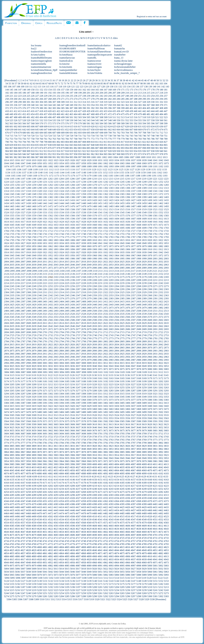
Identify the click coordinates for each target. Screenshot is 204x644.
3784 (61, 443)
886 (93, 148)
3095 (67, 372)
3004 (61, 363)
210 (127, 93)
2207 (133, 280)
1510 (95, 209)
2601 (155, 320)
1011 (154, 157)
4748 (84, 541)
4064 (117, 470)
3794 (117, 443)
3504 (6, 415)
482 (153, 114)
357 (106, 105)
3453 (56, 409)
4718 (84, 538)
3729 (89, 437)
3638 (84, 427)
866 (7, 148)
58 (19, 84)
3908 (84, 455)
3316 (128, 394)
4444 (61, 510)
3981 (155, 461)
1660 (95, 225)
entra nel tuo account (157, 16)
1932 (106, 252)
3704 (117, 434)
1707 (23, 231)
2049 (89, 265)
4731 (155, 538)
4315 (12, 498)
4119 (89, 477)
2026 (128, 262)
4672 (161, 532)
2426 (17, 305)
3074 (117, 369)
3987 (23, 464)
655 (80, 130)
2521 (45, 314)
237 (80, 96)
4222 (161, 486)
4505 (67, 516)
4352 (50, 501)
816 (118, 142)
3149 (34, 378)
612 (58, 127)
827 (166, 142)
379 (37, 108)
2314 (61, 292)
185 (20, 93)
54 (7, 84)
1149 (89, 173)
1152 (105, 173)
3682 (161, 430)
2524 (61, 314)
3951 (155, 458)
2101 (46, 271)
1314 (6, 191)
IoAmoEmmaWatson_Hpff (44, 70)
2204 (117, 280)
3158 (84, 378)
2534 (117, 314)
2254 (61, 286)
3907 (78, 455)
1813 (111, 240)
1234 (61, 182)
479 (140, 114)
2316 (72, 292)
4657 (78, 532)
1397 (133, 197)
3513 (56, 415)
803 (63, 142)
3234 (6, 388)
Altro (115, 38)
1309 (144, 188)
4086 (72, 473)
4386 (72, 504)
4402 (161, 504)
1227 (23, 182)
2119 (144, 271)
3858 (139, 449)
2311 (45, 292)
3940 (95, 458)
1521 (155, 209)
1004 (115, 157)
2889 (89, 351)
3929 (34, 458)
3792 (106, 443)
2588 (84, 320)
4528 (28, 520)
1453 (111, 203)
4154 (117, 480)
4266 (72, 492)
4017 (23, 467)
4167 (23, 483)
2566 (128, 317)
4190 (150, 483)
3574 (61, 421)
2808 (139, 341)
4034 (117, 467)
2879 (34, 351)
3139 (144, 375)
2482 (161, 308)
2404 (61, 302)
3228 (139, 384)
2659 (144, 326)
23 (75, 80)
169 (114, 90)
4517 (133, 516)
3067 (78, 369)
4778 (84, 544)
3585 (122, 421)
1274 (117, 185)
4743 (56, 541)
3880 (95, 452)
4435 (12, 510)
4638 (139, 529)
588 (118, 123)
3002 (50, 363)
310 (67, 102)
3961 (45, 461)
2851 (45, 348)
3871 (45, 452)
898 (144, 148)
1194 (7, 179)
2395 (12, 302)
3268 (28, 391)
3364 (61, 400)
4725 (122, 538)
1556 (17, 216)
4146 (72, 480)
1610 (150, 219)
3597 (23, 424)
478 (136, 114)
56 (13, 84)
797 (37, 142)
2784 (6, 341)
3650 (150, 427)
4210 (95, 486)
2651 (100, 326)
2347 (78, 295)
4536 (72, 520)
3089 (34, 372)
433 (106, 111)
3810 (39, 446)
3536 (17, 418)
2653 (111, 326)
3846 (72, 449)
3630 (39, 427)
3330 (39, 397)
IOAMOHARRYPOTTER (72, 52)
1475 (67, 206)
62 (31, 84)
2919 (89, 354)
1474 (61, 206)
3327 (23, 397)
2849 (34, 348)
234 (67, 96)
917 (63, 151)
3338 (84, 397)
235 (71, 96)
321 (114, 102)
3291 (155, 391)
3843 (56, 449)
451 (20, 114)
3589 (144, 421)
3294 (6, 394)
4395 (122, 504)
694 (84, 133)
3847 (78, 449)
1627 (78, 222)
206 (110, 93)
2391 (155, 298)
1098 (139, 166)
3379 (144, 400)
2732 (50, 335)
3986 (17, 464)
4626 (72, 529)
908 (24, 151)
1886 (17, 249)
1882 (161, 246)
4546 (128, 520)
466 (84, 114)
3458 (84, 409)
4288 (28, 495)
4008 (139, 464)
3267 (23, 391)
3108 (139, 372)
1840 (95, 243)
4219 (144, 486)
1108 (30, 169)
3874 (61, 452)
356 (101, 105)
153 (46, 90)
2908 (28, 354)
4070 (150, 470)
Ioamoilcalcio (66, 61)
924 (93, 151)
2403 (56, 302)
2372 (50, 298)
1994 (117, 259)
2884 (61, 351)
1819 (144, 240)
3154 (61, 378)
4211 (100, 486)
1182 (105, 176)
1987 (78, 259)
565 (20, 123)
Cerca (39, 23)
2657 (133, 326)
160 (76, 90)
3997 (78, 464)
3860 (150, 449)
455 (37, 114)
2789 (34, 341)
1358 (84, 194)
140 (154, 87)
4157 (133, 480)
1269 (89, 185)
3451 (45, 409)
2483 (166, 308)
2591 (100, 320)
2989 (144, 360)
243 (106, 96)
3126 (72, 375)
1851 (155, 243)
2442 (106, 305)
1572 (106, 216)
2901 (155, 351)
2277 (23, 289)
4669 (144, 532)
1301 (100, 188)
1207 (78, 179)
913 (46, 151)
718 (24, 136)
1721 (100, 231)
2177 (133, 277)
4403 (166, 504)
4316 (17, 498)
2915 (67, 354)
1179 (89, 176)
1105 (14, 169)
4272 (106, 492)
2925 (122, 354)
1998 (139, 259)
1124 (116, 169)
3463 (111, 409)
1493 (166, 206)
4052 (50, 470)
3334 (61, 397)
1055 (67, 163)
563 (11, 123)
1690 (95, 228)
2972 (50, 360)
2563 (111, 317)
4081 (45, 473)
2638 (28, 326)
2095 (12, 271)
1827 (23, 243)
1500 (39, 209)
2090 (150, 268)
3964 (61, 461)
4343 (166, 498)
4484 (117, 513)
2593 (111, 320)
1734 (6, 234)
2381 (100, 298)
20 (66, 80)
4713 (56, 538)
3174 (6, 381)
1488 (139, 206)
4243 (111, 489)
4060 (95, 470)
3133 (111, 375)
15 (50, 80)
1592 (50, 219)
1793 (166, 237)
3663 (56, 430)
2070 (39, 268)
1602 (106, 219)
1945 (12, 255)
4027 (78, 467)
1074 (7, 166)
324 (127, 102)
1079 (34, 166)
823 (148, 142)
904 (7, 151)
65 (40, 84)
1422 (106, 200)
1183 (111, 176)
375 (20, 108)
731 (80, 136)
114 (43, 87)
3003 (56, 363)
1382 (50, 197)
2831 (100, 345)
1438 (28, 203)
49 (155, 80)
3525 (122, 415)
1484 (117, 206)
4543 (111, 520)
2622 (106, 323)
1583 (166, 216)
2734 (61, 335)
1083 (56, 166)
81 (89, 84)
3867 (23, 452)
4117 (78, 477)
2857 (78, 348)
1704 (6, 231)
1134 (8, 173)
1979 (34, 259)
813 (106, 142)
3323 (166, 394)
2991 (155, 360)
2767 (78, 338)
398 (118, 108)
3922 (161, 455)
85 (102, 84)
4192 (161, 483)
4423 (111, 507)
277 (88, 99)
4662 (106, 532)
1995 (122, 259)
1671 (155, 225)
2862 (106, 348)
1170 (40, 176)
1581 (155, 216)
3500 (150, 412)
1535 (67, 212)
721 (37, 136)
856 (127, 145)
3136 (127, 375)
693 (80, 133)
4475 (67, 513)
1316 (17, 191)
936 (144, 151)
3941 (100, 458)
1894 (61, 249)
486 (7, 117)
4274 (117, 492)
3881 (100, 452)
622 (101, 127)
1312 (161, 188)
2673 (56, 329)
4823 (166, 547)
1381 (45, 197)
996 (76, 157)
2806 (128, 341)
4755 (122, 541)
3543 (56, 418)
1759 (144, 234)
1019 (34, 160)
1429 (144, 200)
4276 (128, 492)
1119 (89, 169)
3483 (56, 412)
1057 (78, 163)
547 (106, 120)
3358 (28, 400)
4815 (122, 547)
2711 (100, 332)
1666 (128, 225)
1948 (28, 255)
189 (37, 93)
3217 (78, 384)
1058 (84, 163)
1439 (34, 203)
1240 (95, 182)
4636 (128, 529)
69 (53, 84)
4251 (155, 489)
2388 (139, 298)
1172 (51, 176)
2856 (72, 348)
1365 (122, 194)
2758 (28, 338)
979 (166, 154)
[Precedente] (11, 80)
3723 (56, 437)
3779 (34, 443)
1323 (56, 191)
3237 (23, 388)
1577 (133, 216)
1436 (17, 203)
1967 (133, 255)
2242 (161, 283)
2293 (111, 289)
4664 (117, 532)
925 (97, 151)
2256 (72, 286)
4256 (17, 492)
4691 (100, 535)
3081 (155, 369)
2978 (84, 360)
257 (166, 96)
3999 (89, 464)
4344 (6, 501)
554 (136, 120)
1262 (50, 185)
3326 (17, 397)
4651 (45, 532)
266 (41, 99)
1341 (155, 191)
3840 (39, 449)
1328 (84, 191)
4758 (139, 541)
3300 (39, 394)
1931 (100, 252)
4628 (84, 529)
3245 (67, 388)
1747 (78, 234)
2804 (117, 341)
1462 (161, 203)
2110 (95, 271)
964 (101, 154)
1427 (133, 200)
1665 (122, 225)
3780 (39, 443)
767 (71, 139)
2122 (160, 271)
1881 (155, 246)
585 (106, 123)
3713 (166, 434)
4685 (67, 535)
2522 (50, 314)
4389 (89, 504)
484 (161, 114)
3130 (94, 375)
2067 (23, 268)
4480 (95, 513)
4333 (111, 498)
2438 (84, 305)
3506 (17, 415)
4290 (39, 495)
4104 (7, 477)
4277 (133, 492)
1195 (12, 179)
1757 (133, 234)
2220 (39, 283)
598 (161, 123)
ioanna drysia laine (123, 61)
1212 (105, 179)
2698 (28, 332)
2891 (100, 351)
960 (84, 154)
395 (106, 108)
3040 (95, 366)
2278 (28, 289)
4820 (150, 547)
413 (20, 111)
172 (127, 90)
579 (80, 123)
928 (110, 151)
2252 (50, 286)
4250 (150, 489)
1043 (166, 160)
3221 (100, 384)
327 (140, 102)
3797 (133, 443)
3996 (72, 464)
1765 (12, 237)
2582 (50, 320)
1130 (148, 169)
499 (63, 117)
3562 (161, 418)
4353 (56, 501)
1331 (100, 191)
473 (114, 114)
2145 (122, 274)
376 (24, 108)
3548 (84, 418)
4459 (144, 510)
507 (97, 117)
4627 (78, 529)
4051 (45, 470)
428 (84, 111)
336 (16, 105)
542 (84, 120)
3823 (111, 446)
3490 (95, 412)
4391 (100, 504)
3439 (144, 406)
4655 (67, 532)
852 (110, 145)
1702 (161, 228)
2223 (56, 283)
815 (114, 142)
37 (118, 80)
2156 (17, 277)
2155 (12, 277)
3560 (150, 418)
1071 (155, 163)
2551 (45, 317)
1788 (139, 237)
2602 (161, 320)
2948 (84, 357)
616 (76, 127)
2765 (67, 338)
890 (110, 148)
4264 (61, 492)
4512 (106, 516)
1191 (154, 176)
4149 (89, 480)
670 (144, 130)
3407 (133, 403)
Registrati (141, 16)
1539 (89, 212)
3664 (61, 430)
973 (140, 154)
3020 (150, 363)
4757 (133, 541)
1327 (78, 191)
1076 (18, 166)
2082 (106, 268)
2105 (68, 271)
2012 (50, 262)
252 (144, 96)
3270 (39, 391)
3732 (106, 437)
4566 (72, 523)
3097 (78, 372)
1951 (45, 255)
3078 (139, 369)
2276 (17, 289)
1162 (160, 173)
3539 (34, 418)
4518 (139, 516)
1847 (133, 243)
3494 (117, 412)
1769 (34, 237)
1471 (45, 206)
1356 (72, 194)
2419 (144, 302)
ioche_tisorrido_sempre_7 (127, 73)
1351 (45, 194)
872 (33, 148)
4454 (117, 510)
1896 (72, 249)
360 (118, 105)
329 (148, 102)
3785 (67, 443)
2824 (61, 345)
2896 (128, 351)
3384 (6, 403)
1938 (139, 252)
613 (63, 127)
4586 (17, 526)
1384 (61, 197)
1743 (56, 234)
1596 (72, 219)
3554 (117, 418)
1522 (161, 209)
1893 (56, 249)
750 (161, 136)
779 (123, 139)
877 (54, 148)
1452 (106, 203)
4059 (89, 470)
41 (130, 80)
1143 (57, 173)
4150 (95, 480)
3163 (111, 378)
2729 (34, 335)
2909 (34, 354)
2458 (28, 308)
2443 (111, 305)
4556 (17, 523)
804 (67, 142)
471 (106, 114)
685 (46, 133)
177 (148, 90)
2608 (28, 323)
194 (58, 93)
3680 (150, 430)
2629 (144, 323)
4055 (67, 470)
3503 (166, 412)
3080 (150, 369)
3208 (28, 384)
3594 (6, 424)
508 (101, 117)
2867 (133, 348)
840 (58, 145)
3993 (56, 464)
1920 (39, 252)
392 (93, 108)
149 (28, 90)
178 (153, 90)
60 (25, 84)
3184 (61, 381)
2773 (111, 338)
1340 (150, 191)
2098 (29, 271)
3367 (78, 400)
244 (110, 96)
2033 (166, 262)
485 (166, 114)
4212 (106, 486)
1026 (72, 160)
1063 (111, 163)
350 (76, 105)
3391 (45, 403)
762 (50, 139)
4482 (106, 513)
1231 (45, 182)
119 (65, 87)
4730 (150, 538)
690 (67, 133)
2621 (100, 323)
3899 (34, 455)
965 (106, 154)
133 (124, 87)
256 (161, 96)
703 (123, 133)
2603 (166, 320)
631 (140, 127)
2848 (28, 348)
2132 (50, 274)
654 (76, 130)
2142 (106, 274)
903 (166, 148)
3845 (67, 449)
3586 (128, 421)
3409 (144, 403)
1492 (161, 206)
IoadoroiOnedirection (41, 52)
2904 (6, 354)
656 (84, 130)
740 (118, 136)
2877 (23, 351)
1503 (56, 209)
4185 (122, 483)
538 (67, 120)
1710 (39, 231)
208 (118, 93)
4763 (166, 541)
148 (24, 90)
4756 (128, 541)
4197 (23, 486)
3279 (89, 391)
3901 (45, 455)
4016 (17, 467)
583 (97, 123)
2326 (128, 292)
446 (161, 111)
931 (123, 151)
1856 (17, 246)
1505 (67, 209)
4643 (166, 529)
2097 (23, 271)
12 (41, 80)
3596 (17, 424)
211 (131, 93)
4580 (150, 523)
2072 (50, 268)
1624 (61, 222)
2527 (78, 314)
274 (76, 99)
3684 (6, 434)
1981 (45, 259)
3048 (139, 366)
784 (144, 139)
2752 (161, 335)
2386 (128, 298)
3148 (28, 378)
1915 (12, 252)
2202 (106, 280)
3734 (117, 437)
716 (16, 136)
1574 (117, 216)
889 (106, 148)
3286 (128, 391)
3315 (122, 394)
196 (67, 93)
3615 (122, 424)
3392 (50, 403)
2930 (150, 354)
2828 (84, 345)
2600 (150, 320)
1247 (133, 182)
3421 (45, 406)
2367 (23, 298)
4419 (89, 507)
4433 (166, 507)
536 (58, 120)
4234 (61, 489)
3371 (100, 400)
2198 (84, 280)
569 (37, 123)
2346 (72, 295)
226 (33, 96)
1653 (56, 225)
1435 (12, 203)
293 (157, 99)
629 (131, 127)
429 (88, 111)
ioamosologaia (95, 67)
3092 (51, 372)
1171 (46, 176)
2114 (117, 271)
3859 (144, 449)
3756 (72, 440)
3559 (144, 418)
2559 (89, 317)
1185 (122, 176)
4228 (28, 489)
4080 (39, 473)
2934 (6, 357)
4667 (133, 532)
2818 (28, 345)
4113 (56, 477)
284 (118, 99)
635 (157, 127)
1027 (78, 160)
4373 (166, 501)
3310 (95, 394)
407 (157, 108)
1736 (17, 234)
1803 (56, 240)
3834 (6, 449)
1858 (28, 246)
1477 (78, 206)
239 (88, 96)
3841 (45, 449)
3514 (61, 415)
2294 (117, 289)
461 (63, 114)
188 (33, 93)
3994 (61, 464)
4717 (78, 538)
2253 (56, 286)
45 (142, 80)
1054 (61, 163)
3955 (12, 461)
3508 (28, 415)
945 (20, 154)
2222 (50, 283)
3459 (89, 409)
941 (166, 151)
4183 (111, 483)
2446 (128, 305)
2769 (89, 338)
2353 (111, 295)
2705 (67, 332)
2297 (133, 289)
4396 (128, 504)
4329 (89, 498)
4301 (100, 495)
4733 (166, 538)
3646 (128, 427)
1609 (144, 219)
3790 (95, 443)
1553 (166, 212)
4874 (117, 553)
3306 (72, 394)
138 (146, 87)
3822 (106, 446)
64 (37, 84)
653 (71, 130)
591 (131, 123)
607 (37, 127)
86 (105, 84)
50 (158, 80)
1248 (139, 182)
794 (24, 142)
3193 (111, 381)
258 (7, 99)
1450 (95, 203)
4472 (50, 513)
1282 (161, 185)
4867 (78, 553)
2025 (122, 262)
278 (93, 99)
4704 (6, 538)
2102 (51, 271)
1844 (117, 243)
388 (76, 108)
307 (54, 102)
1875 (122, 246)
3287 (133, 391)
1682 (50, 228)
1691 (100, 228)
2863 (111, 348)
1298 (84, 188)
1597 (78, 219)
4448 (84, 510)
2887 (78, 351)
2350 (95, 295)
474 (118, 114)
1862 (50, 246)
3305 (67, 394)
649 (54, 130)
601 (11, 127)
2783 (166, 338)
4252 (161, 489)
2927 (133, 354)
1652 (50, 225)
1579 (144, 216)
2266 (128, 286)
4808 (84, 547)
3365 (67, 400)
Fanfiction (11, 23)
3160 (95, 378)
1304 (117, 188)
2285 (67, 289)
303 (37, 102)
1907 (133, 249)
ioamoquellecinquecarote (100, 55)
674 (161, 130)
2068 (28, 268)
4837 (78, 550)
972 (136, 154)
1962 (106, 255)
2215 (12, 283)
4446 (72, 510)
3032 (50, 366)
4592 (50, 526)
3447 (23, 409)
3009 (89, 363)
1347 (23, 194)
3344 (117, 397)
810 (93, 142)
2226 (72, 283)
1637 (133, 222)
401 (131, 108)
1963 (111, 255)
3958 (28, 461)
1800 (39, 240)
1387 (78, 197)
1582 (161, 216)
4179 (89, 483)
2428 (28, 305)
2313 (56, 292)
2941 (45, 357)
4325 (67, 498)
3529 (144, 415)
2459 (34, 308)
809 (88, 142)
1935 (122, 252)
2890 (95, 351)
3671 (100, 430)
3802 (161, 443)
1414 (61, 200)
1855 (12, 246)
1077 (23, 166)
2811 (155, 341)
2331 (155, 292)
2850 (39, 348)
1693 (111, 228)
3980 (150, 461)
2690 (150, 329)
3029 (34, 366)
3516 (72, 415)
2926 (128, 354)
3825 (122, 446)
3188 (84, 381)
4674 (6, 535)
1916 (17, 252)
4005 (122, 464)
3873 (56, 452)
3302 (50, 394)
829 (11, 145)
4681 (45, 535)
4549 (144, 520)
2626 (128, 323)
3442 (161, 406)
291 (148, 99)
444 (153, 111)
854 (118, 145)
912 (41, 151)
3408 (139, 403)
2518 (28, 314)
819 (131, 142)
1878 (139, 246)
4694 (117, 535)
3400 (95, 403)
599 (166, 123)
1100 (150, 166)
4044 (6, 470)
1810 (95, 240)
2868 (139, 348)
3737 (133, 437)
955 (63, 154)
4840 (95, 550)
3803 (166, 443)
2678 (84, 329)
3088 (29, 372)
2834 (117, 345)
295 (166, 99)
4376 (17, 504)
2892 (106, 351)
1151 (100, 173)
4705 (12, 538)
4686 (72, 535)
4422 (106, 507)
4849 (144, 550)
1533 (56, 212)
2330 (150, 292)
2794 (61, 341)
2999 (34, 363)
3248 (84, 388)
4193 (166, 483)
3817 (78, 446)
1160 (149, 173)
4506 (72, 516)
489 (20, 117)
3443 (166, 406)
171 (123, 90)
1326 (72, 191)
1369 (144, 194)
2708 (84, 332)
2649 (89, 326)
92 (123, 84)
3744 (6, 440)
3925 (12, 458)
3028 (28, 366)
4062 (106, 470)
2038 (28, 265)
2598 (139, 320)
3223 (111, 384)
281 (106, 99)
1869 (89, 246)
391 (88, 108)
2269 (144, 286)
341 (37, 105)
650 (58, 130)
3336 (72, 397)
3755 (67, 440)
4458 (139, 510)
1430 (150, 200)
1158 (138, 173)
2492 (50, 311)
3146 (17, 378)
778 (118, 139)
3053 (166, 366)
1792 (161, 237)
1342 (161, 191)
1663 (111, 225)
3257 (133, 388)
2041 (45, 265)
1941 (155, 252)
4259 (34, 492)
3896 (17, 455)
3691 (45, 434)
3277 (78, 391)
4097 (133, 473)
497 (54, 117)
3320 (150, 394)
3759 (89, 440)
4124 (116, 477)
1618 (28, 222)
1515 (122, 209)
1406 (17, 200)
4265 (67, 492)
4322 (50, 498)
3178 (28, 381)
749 (157, 136)
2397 (23, 302)
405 (148, 108)
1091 (100, 166)
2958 (139, 357)
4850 (150, 550)
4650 (39, 532)
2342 (50, 295)
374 (16, 108)
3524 (117, 415)
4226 (17, 489)
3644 (117, 427)
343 (46, 105)
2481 (155, 308)
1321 (45, 191)
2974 (61, 360)
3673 (111, 430)
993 (63, 157)
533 (46, 120)
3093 (56, 372)
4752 (106, 541)
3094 (62, 372)
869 (20, 148)
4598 (84, 526)
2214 (6, 283)
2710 (95, 332)
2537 (133, 314)
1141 (46, 173)
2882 (50, 351)
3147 (23, 378)
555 (140, 120)
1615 (12, 222)
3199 (144, 381)
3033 (56, 366)
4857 (23, 553)
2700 (39, 332)
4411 (45, 507)
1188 (138, 176)
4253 (166, 489)
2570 (150, 317)
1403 (166, 197)
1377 (23, 197)
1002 (104, 157)
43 (136, 80)
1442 (50, 203)
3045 (122, 366)
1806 (72, 240)
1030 (95, 160)
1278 (139, 185)
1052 (50, 163)
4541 (100, 520)
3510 (39, 415)
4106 (18, 477)
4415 (67, 507)
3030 (39, 366)
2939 (34, 357)
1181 (100, 176)
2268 (139, 286)
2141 (100, 274)
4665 (122, 532)
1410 (39, 200)
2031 (155, 262)
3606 (72, 424)
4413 (56, 507)
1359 (89, 194)
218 (161, 93)
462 (67, 114)
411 (11, 111)
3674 (117, 430)
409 (166, 108)
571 (46, 123)
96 (135, 84)
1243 (111, 182)
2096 (18, 271)
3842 (50, 449)
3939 (89, 458)
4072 (161, 470)
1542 (106, 212)
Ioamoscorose (94, 61)
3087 (23, 372)
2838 (139, 345)
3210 (39, 384)
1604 (117, 219)
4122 (105, 477)
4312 (161, 495)
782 (136, 139)
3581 (100, 421)
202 (93, 93)
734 (93, 136)
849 (97, 145)
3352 (161, 397)
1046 (17, 163)
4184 (117, 483)
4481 (100, 513)
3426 (72, 406)
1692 (106, 228)
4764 (6, 544)
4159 (144, 480)
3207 (23, 384)
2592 (106, 320)
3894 (6, 455)
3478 (28, 412)
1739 (34, 234)
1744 (61, 234)
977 (157, 154)
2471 (100, 308)
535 (54, 120)
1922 (50, 252)
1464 (6, 206)
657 (88, 130)
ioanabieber (120, 55)
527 (20, 120)
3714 (6, 437)
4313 (166, 495)
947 (28, 154)
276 (84, 99)
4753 (111, 541)
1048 (28, 163)
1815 (122, 240)
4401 (155, 504)
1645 (12, 225)
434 (110, 111)
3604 (61, 424)
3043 (111, 366)
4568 (84, 523)
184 (16, 93)
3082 (161, 369)
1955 (67, 255)
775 (106, 139)
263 (28, 99)
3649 (144, 427)
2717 (133, 332)
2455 (12, 308)
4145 (67, 480)
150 (33, 90)
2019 (89, 262)
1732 (161, 231)
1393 (111, 197)
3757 (78, 440)
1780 (95, 237)
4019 (34, 467)
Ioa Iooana (36, 45)
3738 (139, 437)
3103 (111, 372)
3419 (34, 406)
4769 (34, 544)
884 (84, 148)
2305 (12, 292)
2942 (50, 357)
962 (93, 154)
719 (28, 136)
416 (33, 111)
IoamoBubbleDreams (41, 58)
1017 (23, 160)
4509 (89, 516)
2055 (122, 265)
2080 (95, 268)
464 (76, 114)
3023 (166, 363)
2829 (89, 345)
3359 (34, 400)
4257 (23, 492)
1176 (73, 176)
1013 (165, 157)
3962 (50, 461)
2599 (144, 320)
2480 (150, 308)
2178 (139, 277)
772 (93, 139)
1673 (166, 225)
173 (131, 90)
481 (148, 114)
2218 (28, 283)
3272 (50, 391)
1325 (67, 191)
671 (148, 130)
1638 (139, 222)
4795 (12, 547)
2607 (23, 323)
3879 (89, 452)
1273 (111, 185)
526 (16, 120)
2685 (122, 329)
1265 (67, 185)
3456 (72, 409)
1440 (39, 203)
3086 (18, 372)
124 (86, 87)
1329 (89, 191)
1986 (72, 259)
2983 (111, 360)
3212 (50, 384)
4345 (12, 501)
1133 (165, 169)
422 (58, 111)
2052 (106, 265)
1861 (45, 246)
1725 (122, 231)
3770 (150, 440)
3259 (144, 388)
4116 (72, 477)
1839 (89, 243)
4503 (56, 516)
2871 (155, 348)
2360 (150, 295)
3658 (28, 430)
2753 (166, 335)
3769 (144, 440)
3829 (144, 446)
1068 (139, 163)
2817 (23, 345)
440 (136, 111)
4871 (100, 553)
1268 (84, 185)
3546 (72, 418)
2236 (128, 283)
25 (81, 80)
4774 (61, 544)
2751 (155, 335)
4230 (39, 489)
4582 (161, 523)
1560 (39, 216)
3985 (12, 464)
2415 (122, 302)
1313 (166, 188)
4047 (23, 470)
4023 (56, 467)
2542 (161, 314)
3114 (7, 375)
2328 (139, 292)
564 (16, 123)
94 (129, 84)
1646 (17, 225)
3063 (56, 369)
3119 (34, 375)
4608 (139, 526)
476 (127, 114)
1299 (89, 188)
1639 (144, 222)
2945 (67, 357)
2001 (155, 259)
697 (97, 133)
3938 (84, 458)
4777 (78, 544)
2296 (128, 289)
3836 (17, 449)
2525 (67, 314)
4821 (155, 547)
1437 (23, 203)
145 (11, 90)
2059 (144, 265)
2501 (100, 311)
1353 (56, 194)
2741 (100, 335)
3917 (133, 455)
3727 (78, 437)
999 (88, 157)
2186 (17, 280)
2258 (84, 286)
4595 (67, 526)
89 (114, 84)
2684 (117, 329)
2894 (117, 351)
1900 (95, 249)
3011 (100, 363)
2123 (166, 271)
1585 (12, 219)
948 (33, 154)
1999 (144, 259)
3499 (144, 412)
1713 (56, 231)
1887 (23, 249)
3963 (56, 461)
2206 (128, 280)
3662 (50, 430)
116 (52, 87)
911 (37, 151)
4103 (166, 473)
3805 (12, 446)
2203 (111, 280)
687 (54, 133)
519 (148, 117)
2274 (6, 289)
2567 (133, 317)
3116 (18, 375)
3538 (28, 418)
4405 (12, 507)
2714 (117, 332)
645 (37, 130)
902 (161, 148)
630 (136, 127)
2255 (67, 286)
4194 (6, 486)
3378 (139, 400)
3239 (34, 388)
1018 (28, 160)
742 (127, 136)
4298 (84, 495)
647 (46, 130)
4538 (84, 520)
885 (88, 148)
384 (58, 108)
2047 (78, 265)
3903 (56, 455)
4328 (84, 498)
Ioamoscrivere (94, 64)
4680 (39, 535)
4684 (61, 535)
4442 (50, 510)
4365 (122, 501)
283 (114, 99)
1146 (73, 173)
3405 (122, 403)
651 (63, 130)
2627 (133, 323)
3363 (56, 400)
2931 (155, 354)
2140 (95, 274)
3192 (106, 381)
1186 (127, 176)
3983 (166, 461)
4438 (28, 510)
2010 (39, 262)
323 (123, 102)
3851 (100, 449)
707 (140, 133)
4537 (78, 520)
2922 (106, 354)
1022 (50, 160)
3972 (106, 461)
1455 (122, 203)
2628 (139, 323)
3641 (100, 427)
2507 (133, 311)
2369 (34, 298)
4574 (117, 523)
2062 (161, 265)
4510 (95, 516)
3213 (56, 384)
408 (161, 108)
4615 (12, 529)
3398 (84, 403)
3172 (161, 378)
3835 (12, 449)
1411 (45, 200)
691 (71, 133)
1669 (144, 225)
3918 (139, 455)
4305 (122, 495)
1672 (161, 225)
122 (77, 87)
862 (153, 145)
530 (33, 120)
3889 (144, 452)
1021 (45, 160)
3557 (133, 418)
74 (68, 84)
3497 (133, 412)
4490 (150, 513)
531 (37, 120)
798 (41, 142)
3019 (144, 363)
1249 (144, 182)
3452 (50, 409)
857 (131, 145)
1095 (122, 166)
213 (140, 93)
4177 (78, 483)
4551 (155, 520)
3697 (78, 434)
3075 (122, 369)
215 (148, 93)
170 (118, 90)
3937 (78, 458)
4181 (100, 483)
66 (43, 84)
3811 (45, 446)
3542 (50, 418)
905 (11, 151)
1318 (28, 191)
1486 (128, 206)
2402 (50, 302)
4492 (161, 513)
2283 (56, 289)
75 (71, 84)
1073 (166, 163)
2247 (23, 286)
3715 (12, 437)
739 (114, 136)
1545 (122, 212)
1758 (139, 234)
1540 (95, 212)
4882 (161, 553)
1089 (89, 166)
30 (96, 80)
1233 (56, 182)
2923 (111, 354)
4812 (106, 547)
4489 (144, 513)
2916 (72, 354)
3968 (84, 461)
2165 (67, 277)
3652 (161, 427)
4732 (161, 538)
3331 (45, 397)
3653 (166, 427)
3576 (72, 421)
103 (161, 84)
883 (80, 148)
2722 (161, 332)
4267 (78, 492)
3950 (150, 458)
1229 (34, 182)
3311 (100, 394)
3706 (128, 434)
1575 (122, 216)
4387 (78, 504)
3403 (111, 403)
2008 (28, 262)
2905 (12, 354)
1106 (19, 169)
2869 (144, 348)
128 (103, 87)
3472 (161, 409)
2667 (23, 329)
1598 (84, 219)
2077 (78, 268)
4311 (155, 495)
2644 (61, 326)
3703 (111, 434)
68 (50, 84)
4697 (133, 535)
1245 (122, 182)
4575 (122, 523)
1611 (155, 219)
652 (67, 130)
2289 (89, 289)
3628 (28, 427)
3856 (128, 449)
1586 (17, 219)
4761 (155, 541)
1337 (133, 191)
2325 (122, 292)
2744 (117, 335)
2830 (95, 345)
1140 (40, 173)
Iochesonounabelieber (125, 67)
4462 (161, 510)
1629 (89, 222)
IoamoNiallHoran (96, 49)
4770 (39, 544)
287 (131, 99)
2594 (117, 320)
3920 (150, 455)
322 (118, 102)
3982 (161, 461)
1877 (133, 246)
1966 (128, 255)
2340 (39, 295)
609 (46, 127)
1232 (50, 182)
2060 (150, 265)
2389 (144, 298)
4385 (67, 504)
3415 (12, 406)
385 (63, 108)
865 (166, 145)
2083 (111, 268)
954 (58, 154)
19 (63, 80)
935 (140, 151)
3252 (106, 388)
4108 (29, 477)
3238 (28, 388)
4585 (12, 526)
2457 (23, 308)
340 (33, 105)
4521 (155, 516)
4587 (23, 526)
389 (80, 108)
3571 (45, 421)
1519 (144, 209)
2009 (34, 262)
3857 (133, 449)
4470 (39, 513)
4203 (56, 486)
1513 (111, 209)
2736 (72, 335)
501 (71, 117)
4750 (95, 541)
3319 (144, 394)
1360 (95, 194)
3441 (155, 406)
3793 (111, 443)
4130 (149, 477)
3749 (34, 440)
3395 (67, 403)
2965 (12, 360)
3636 (72, 427)
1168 (29, 176)
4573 (111, 523)
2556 (72, 317)
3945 (122, 458)
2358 (139, 295)
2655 (122, 326)
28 (90, 80)
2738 (84, 335)
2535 (122, 314)
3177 (23, 381)
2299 (144, 289)
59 (22, 84)
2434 (61, 305)
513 (123, 117)
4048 (28, 470)
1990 (95, 259)
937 (148, 151)
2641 (45, 326)
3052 (161, 366)
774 (101, 139)
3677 (133, 430)
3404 (117, 403)
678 (16, 133)
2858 (84, 348)
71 (59, 84)
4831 (45, 550)
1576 (128, 216)
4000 (95, 464)
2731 (45, 335)
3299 (34, 394)
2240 (150, 283)
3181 (45, 381)
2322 (106, 292)
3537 (23, 418)
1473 (56, 206)
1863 (56, 246)
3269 (34, 391)
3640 (95, 427)
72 (62, 84)
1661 (100, 225)
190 (41, 93)
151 (37, 90)
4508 (84, 516)
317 (97, 102)
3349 (144, 397)
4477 (78, 513)
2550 (39, 317)
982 (16, 157)
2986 (128, 360)
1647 (23, 225)
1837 (78, 243)
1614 (6, 222)
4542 (106, 520)
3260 (150, 388)
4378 (28, 504)
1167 (24, 176)
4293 (56, 495)
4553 (166, 520)
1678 (28, 228)
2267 (133, 286)
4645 (12, 532)
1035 (122, 160)
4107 (23, 477)
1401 (155, 197)
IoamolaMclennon (68, 73)
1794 (6, 240)
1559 (34, 216)
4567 (78, 523)
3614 (117, 424)
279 (97, 99)
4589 (34, 526)
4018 (28, 467)
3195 (122, 381)
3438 (139, 406)
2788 (28, 341)
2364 (6, 298)
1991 (100, 259)
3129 (89, 375)
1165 (13, 176)
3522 (106, 415)
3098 (84, 372)
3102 (106, 372)
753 (11, 139)
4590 (39, 526)
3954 (6, 461)
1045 (12, 163)
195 (63, 93)
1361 (100, 194)
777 (114, 139)
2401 (45, 302)
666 (127, 130)
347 (63, 105)
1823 (166, 240)
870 (24, 148)
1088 (84, 166)
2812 (161, 341)
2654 (117, 326)
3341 (100, 397)
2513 (166, 311)
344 (50, 105)
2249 (34, 286)
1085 (67, 166)
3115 (12, 375)
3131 (100, 375)
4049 (34, 470)
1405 (12, 200)
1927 (78, 252)
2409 (89, 302)
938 (153, 151)
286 (127, 99)
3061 (45, 369)
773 (97, 139)
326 (136, 102)
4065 (122, 470)
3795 (122, 443)
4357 (78, 501)
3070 (95, 369)
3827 (133, 446)
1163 (165, 173)
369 (157, 105)
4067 (133, 470)
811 (97, 142)
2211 (155, 280)
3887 (133, 452)
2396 (17, 302)
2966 (17, 360)
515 (131, 117)
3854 (117, 449)
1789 (144, 237)
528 (24, 120)
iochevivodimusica (123, 70)
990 (50, 157)
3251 (100, 388)
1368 (139, 194)
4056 (72, 470)
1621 (45, 222)
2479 (144, 308)
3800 (150, 443)
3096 (73, 372)
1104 (8, 169)
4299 (89, 495)
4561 (45, 523)
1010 (148, 157)
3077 (133, 369)
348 (67, 105)
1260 (39, 185)
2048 (84, 265)
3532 (161, 415)
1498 (28, 209)
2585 (67, 320)
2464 (61, 308)
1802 (50, 240)
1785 (122, 237)
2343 (56, 295)
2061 (155, 265)
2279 (34, 289)
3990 (39, 464)
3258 (139, 388)
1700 (150, 228)
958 (76, 154)
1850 (150, 243)
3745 (12, 440)
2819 (34, 345)
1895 (67, 249)
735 (97, 136)
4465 (12, 513)
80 (86, 84)
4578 (139, 523)
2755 (12, 338)
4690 (95, 535)
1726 (128, 231)
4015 (12, 467)
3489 (89, 412)
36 (115, 80)
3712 (161, 434)
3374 (117, 400)
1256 (17, 185)
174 (136, 90)
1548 (139, 212)
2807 (133, 341)
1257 (23, 185)
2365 (12, 298)
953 (54, 154)
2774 (117, 338)
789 (166, 139)
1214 (116, 179)
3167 (133, 378)
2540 (150, 314)
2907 (23, 354)
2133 (56, 274)
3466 (128, 409)
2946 (72, 357)
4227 (23, 489)
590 (127, 123)
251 (140, 96)
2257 (78, 286)
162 (84, 90)
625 (114, 127)
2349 (89, 295)
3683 (166, 430)
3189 (89, 381)
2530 (95, 314)
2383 (111, 298)
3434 (117, 406)
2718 (139, 332)
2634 (6, 326)
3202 (161, 381)
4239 (89, 489)
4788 (139, 544)
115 (48, 87)
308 (58, 102)
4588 (28, 526)
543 (88, 120)
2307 (23, 292)
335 (11, 105)
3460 (95, 409)
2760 (39, 338)
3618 (139, 424)
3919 (144, 455)
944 (16, 154)
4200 (39, 486)
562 (7, 123)
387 (71, 108)
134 (129, 87)
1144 (62, 173)
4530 (39, 520)
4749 (89, 541)
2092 (161, 268)
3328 (28, 397)
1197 (23, 179)
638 (7, 130)
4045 (12, 470)
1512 (106, 209)
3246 (72, 388)
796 (33, 142)
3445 (12, 409)
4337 (133, 498)
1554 (6, 216)
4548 (139, 520)
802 (58, 142)
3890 (150, 452)
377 (28, 108)
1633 (111, 222)
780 (127, 139)
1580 (150, 216)
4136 (17, 480)
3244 (61, 388)
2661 (155, 326)
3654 (6, 430)
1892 (50, 249)
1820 (150, 240)
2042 (50, 265)
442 (144, 111)
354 (93, 105)
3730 (95, 437)
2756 (17, 338)
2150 (150, 274)
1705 (12, 231)
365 (140, 105)
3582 (106, 421)
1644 (6, 225)
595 (148, 123)
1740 (39, 234)
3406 (128, 403)
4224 (6, 489)
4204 (61, 486)
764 (58, 139)
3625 (12, 427)
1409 (34, 200)
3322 (161, 394)
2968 (28, 360)
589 (123, 123)
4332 (106, 498)
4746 (72, 541)
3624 (6, 427)
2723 (166, 332)
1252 (161, 182)
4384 (61, 504)
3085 (12, 372)
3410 (150, 403)
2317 (78, 292)
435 (114, 111)
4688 (84, 535)
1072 (161, 163)
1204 (61, 179)
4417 (78, 507)
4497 (23, 516)
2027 (133, 262)
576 (67, 123)
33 (106, 80)
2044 (61, 265)
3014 (117, 363)
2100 (40, 271)
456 (41, 114)
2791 (45, 341)
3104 (117, 372)
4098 (139, 473)
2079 (89, 268)
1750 (95, 234)
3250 (95, 388)
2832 (106, 345)
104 (165, 84)
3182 (50, 381)
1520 (150, 209)
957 (71, 154)
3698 (84, 434)
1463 (166, 203)
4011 (155, 464)
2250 (39, 286)
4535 (67, 520)
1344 (6, 194)
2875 (12, 351)
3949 (144, 458)
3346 (128, 397)
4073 (166, 470)
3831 (155, 446)
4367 (133, 501)
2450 (150, 305)
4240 (95, 489)
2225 (67, 283)
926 (101, 151)
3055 (12, 369)
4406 (17, 507)
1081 (45, 166)
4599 (89, 526)
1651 (45, 225)
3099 (89, 372)
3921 (155, 455)
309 (63, 102)
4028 (84, 467)
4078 (28, 473)
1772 (50, 237)
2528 (84, 314)
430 (93, 111)
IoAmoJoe (65, 64)
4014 (6, 467)
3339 (89, 397)
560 (161, 120)
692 (76, 133)
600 (7, 127)
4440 (39, 510)
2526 (72, 314)
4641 (155, 529)
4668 (139, 532)
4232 (50, 489)
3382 (161, 400)
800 (50, 142)
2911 (45, 354)
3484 (61, 412)
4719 (89, 538)
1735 (12, 234)
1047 (23, 163)
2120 (149, 271)
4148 (84, 480)
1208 (83, 179)
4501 (45, 516)
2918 (84, 354)
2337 (23, 295)
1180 (95, 176)
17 (57, 80)
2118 (138, 271)
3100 (95, 372)
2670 (39, 329)
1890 (39, 249)
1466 (17, 206)
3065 (67, 369)
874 (41, 148)
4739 (34, 541)
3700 (95, 434)
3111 (155, 372)
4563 (56, 523)
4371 (155, 501)
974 (144, 154)
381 (46, 108)
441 (140, 111)
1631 (100, 222)
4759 (144, 541)
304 (41, 102)
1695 (122, 228)
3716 (17, 437)
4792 (161, 544)
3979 (144, 461)
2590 (95, 320)
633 (148, 127)
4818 (139, 547)
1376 (17, 197)
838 (50, 145)
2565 (122, 317)
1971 (155, 255)
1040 (150, 160)
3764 (117, 440)
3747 (23, 440)
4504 (61, 516)
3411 (155, 403)
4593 (56, 526)
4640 (150, 529)
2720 (150, 332)
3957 (23, 461)
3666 (72, 430)
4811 (100, 547)
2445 (122, 305)
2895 (122, 351)
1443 (56, 203)
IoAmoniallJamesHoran (99, 52)
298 (16, 102)
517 (140, 117)
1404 (6, 200)
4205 (67, 486)
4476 (72, 513)
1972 (161, 255)
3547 (78, 418)
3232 (161, 384)
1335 (122, 191)
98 (142, 84)
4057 (78, 470)
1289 (34, 188)
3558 (139, 418)
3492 (106, 412)
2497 (78, 311)
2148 (139, 274)
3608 (84, 424)
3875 (67, 452)
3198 (139, 381)
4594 (61, 526)
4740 (39, 541)
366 (144, 105)
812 (101, 142)
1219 (144, 179)
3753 (56, 440)
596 (153, 123)
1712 (50, 231)
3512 (50, 415)
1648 (28, 225)
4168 (28, 483)
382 (50, 108)
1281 (155, 185)
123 (81, 87)
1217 (133, 179)
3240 (39, 388)
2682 (106, 329)
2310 (39, 292)
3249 (89, 388)
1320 (39, 191)
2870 (150, 348)
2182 (161, 277)
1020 (39, 160)
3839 (34, 449)
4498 (28, 516)
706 (136, 133)
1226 (17, 182)
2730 (39, 335)
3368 (84, 400)
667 (131, 130)
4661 (100, 532)
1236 (72, 182)
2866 (128, 348)
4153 (111, 480)
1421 (100, 200)
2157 (23, 277)
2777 (133, 338)
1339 (144, 191)
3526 (128, 415)
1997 (133, 259)
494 (41, 117)
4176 (72, 483)
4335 (122, 498)
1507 (78, 209)
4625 (67, 529)
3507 (23, 415)
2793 (56, 341)
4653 (56, 532)
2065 (12, 268)
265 (37, 99)
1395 (122, 197)
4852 (161, 550)
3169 (144, 378)
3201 (155, 381)
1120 (94, 169)
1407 (23, 200)
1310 (150, 188)
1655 (67, 225)
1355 (67, 194)
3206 (17, 384)
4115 (67, 477)
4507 (78, 516)
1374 (6, 197)
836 (41, 145)
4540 (95, 520)
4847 (133, 550)
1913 (166, 249)
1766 (17, 237)
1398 (139, 197)
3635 (67, 427)
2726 (17, 335)
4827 (23, 550)
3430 (95, 406)
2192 (50, 280)
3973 (111, 461)
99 (145, 84)
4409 (34, 507)
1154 (116, 173)
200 (84, 93)
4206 (72, 486)
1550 (150, 212)
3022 (161, 363)
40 (127, 80)
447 (166, 111)
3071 (100, 369)
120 (69, 87)
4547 (133, 520)
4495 (12, 516)
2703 (56, 332)
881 (71, 148)
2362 (161, 295)
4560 (39, 523)
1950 (39, 255)
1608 (139, 219)
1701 (155, 228)
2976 (72, 360)
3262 (161, 388)
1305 (122, 188)
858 (136, 145)
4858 (28, 553)
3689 (34, 434)
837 (46, 145)
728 (67, 136)
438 (127, 111)
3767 (133, 440)
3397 (78, 403)
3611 (100, 424)
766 (67, 139)
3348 (139, 397)
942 (7, 154)
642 (24, 130)
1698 (139, 228)
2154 (6, 277)
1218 (138, 179)
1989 (89, 259)
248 (127, 96)
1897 (78, 249)
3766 (128, 440)
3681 (155, 430)
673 (157, 130)
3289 (144, 391)
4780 (95, 544)
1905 (122, 249)
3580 (95, 421)
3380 (150, 400)
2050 (95, 265)
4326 (72, 498)
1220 (149, 179)
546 (101, 120)
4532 (50, 520)
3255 (122, 388)
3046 (128, 366)
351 (80, 105)
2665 (12, 329)
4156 (128, 480)
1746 (72, 234)
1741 (45, 234)
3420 (39, 406)
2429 (34, 305)
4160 (150, 480)
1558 (28, 216)
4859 (34, 553)
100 (148, 84)
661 (106, 130)
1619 (34, 222)
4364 (117, 501)
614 (67, 127)
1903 (111, 249)
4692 (106, 535)
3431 (100, 406)
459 (54, 114)
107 (14, 87)
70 (56, 84)
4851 (155, 550)
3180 (39, 381)
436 (118, 111)
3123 (56, 375)
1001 (99, 157)
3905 (67, 455)
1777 (78, 237)
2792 (50, 341)
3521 (100, 415)
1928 (84, 252)
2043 (56, 265)
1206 (72, 179)
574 (58, 123)
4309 (144, 495)
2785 (12, 341)
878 (58, 148)
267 (46, 99)
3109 (144, 372)
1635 (122, 222)
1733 (166, 231)
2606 (17, 323)
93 (126, 84)
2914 (61, 354)
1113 (57, 169)
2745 (122, 335)
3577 (78, 421)
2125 (12, 274)
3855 (122, 449)
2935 (12, 357)
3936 (72, 458)
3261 (155, 388)
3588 (139, 421)
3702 (106, 434)
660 (101, 130)
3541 (45, 418)
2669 (34, 329)
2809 (144, 341)
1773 (56, 237)
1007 (132, 157)
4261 (45, 492)
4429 (144, 507)
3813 (56, 446)
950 (41, 154)
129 (107, 87)
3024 (6, 366)
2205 (122, 280)
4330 (95, 498)
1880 (150, 246)
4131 (155, 477)
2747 (133, 335)
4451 (100, 510)
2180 (150, 277)
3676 (128, 430)
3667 (78, 430)
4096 (128, 473)
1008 (137, 157)
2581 (45, 320)
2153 (166, 274)
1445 (67, 203)
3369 (89, 400)
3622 (161, 424)
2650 (95, 326)
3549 (89, 418)
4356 (72, 501)
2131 (45, 274)
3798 (139, 443)
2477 (133, 308)
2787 (23, 341)
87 (108, 84)
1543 (111, 212)
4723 (111, 538)
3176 (17, 381)
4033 (111, 467)
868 (16, 148)
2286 (72, 289)
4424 (117, 507)
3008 (84, 363)
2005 (12, 262)
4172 (50, 483)
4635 (122, 529)
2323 (111, 292)
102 (157, 84)
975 (148, 154)
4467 (23, 513)
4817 (133, 547)
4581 (155, 523)
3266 (17, 391)
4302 (106, 495)
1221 (155, 179)
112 (35, 87)
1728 (139, 231)
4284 (6, 495)
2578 (28, 320)
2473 (111, 308)
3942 (106, 458)
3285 (122, 391)
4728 (139, 538)
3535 (12, 418)
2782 (161, 338)
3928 (28, 458)
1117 (78, 169)
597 (157, 123)
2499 (89, 311)
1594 (61, 219)
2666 (17, 329)
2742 (106, 335)
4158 (139, 480)
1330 (95, 191)
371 (166, 105)
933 (131, 151)
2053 (111, 265)
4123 (111, 477)
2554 (61, 317)
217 (157, 93)
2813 (166, 341)
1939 (144, 252)
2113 (111, 271)
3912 (106, 455)
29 (93, 80)
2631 (155, 323)
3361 (45, 400)
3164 (117, 378)
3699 (89, 434)
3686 (17, 434)
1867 (78, 246)
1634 (117, 222)
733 (88, 136)
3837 (23, 449)
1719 (89, 231)
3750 (39, 440)
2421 (155, 302)
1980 (39, 259)
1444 (61, 203)
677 (11, 133)
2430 (39, 305)
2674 (61, 329)
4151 (100, 480)
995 (71, 157)
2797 (78, 341)
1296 (72, 188)
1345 (12, 194)
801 (54, 142)
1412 (50, 200)
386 (67, 108)
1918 (28, 252)
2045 (67, 265)
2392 (161, 298)
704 (127, 133)
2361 (155, 295)
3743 (166, 437)
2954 (117, 357)
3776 (17, 443)
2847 (23, 348)
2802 (106, 341)
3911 (100, 455)
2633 (166, 323)
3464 (117, 409)
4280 (150, 492)
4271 (100, 492)
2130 (39, 274)
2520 (39, 314)
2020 (95, 262)
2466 (72, 308)
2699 (34, 332)
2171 (100, 277)
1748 (84, 234)
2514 (6, 314)
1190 (149, 176)
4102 (161, 473)
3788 (84, 443)
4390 (95, 504)
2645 (67, 326)
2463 (56, 308)
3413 (166, 403)
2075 (67, 268)
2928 (139, 354)
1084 (62, 166)
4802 (50, 547)
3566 (17, 421)
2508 (139, 311)
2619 (89, 323)
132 (120, 87)
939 (157, 151)
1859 (34, 246)
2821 (45, 345)
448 (7, 114)
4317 (23, 498)
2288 (84, 289)
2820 (39, 345)
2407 (78, 302)
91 (120, 84)
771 (88, 139)
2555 (67, 317)
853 (114, 145)
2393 (166, 298)
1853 (166, 243)
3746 (17, 440)
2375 (67, 298)
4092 (106, 473)
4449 (89, 510)
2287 (78, 289)
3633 (56, 427)
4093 (111, 473)
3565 (12, 421)
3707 (133, 434)
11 (38, 80)
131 (116, 87)
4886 (17, 556)
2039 (34, 265)
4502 (50, 516)
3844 (61, 449)
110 (27, 87)
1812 (106, 240)
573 (54, 123)
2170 (95, 277)
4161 (155, 480)
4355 (67, 501)
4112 (51, 477)
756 (24, 139)
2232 (106, 283)
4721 (100, 538)
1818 (139, 240)
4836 (72, 550)
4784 (117, 544)
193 (54, 93)
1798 (28, 240)
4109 (35, 477)
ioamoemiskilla (38, 64)
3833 (166, 446)
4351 (45, 501)
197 (71, 93)
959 (80, 154)
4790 (150, 544)
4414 (61, 507)
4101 (155, 473)
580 (84, 123)
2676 (72, 329)
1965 (122, 255)
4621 (45, 529)
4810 (95, 547)
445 (157, 111)
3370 (95, 400)
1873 (111, 246)
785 (148, 139)
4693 (111, 535)
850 (101, 145)
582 (93, 123)
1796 (17, 240)
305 (46, 102)
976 (153, 154)
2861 (100, 348)
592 (136, 123)
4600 (95, 526)
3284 (117, 391)
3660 (39, 430)
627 (123, 127)
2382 (106, 298)
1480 (95, 206)
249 (131, 96)
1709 (34, 231)
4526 (17, 520)
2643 (56, 326)
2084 (117, 268)
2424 (6, 305)
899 (148, 148)
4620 (39, 529)
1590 (39, 219)
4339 (144, 498)
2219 (34, 283)
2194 (61, 280)
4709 (34, 538)
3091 (45, 372)
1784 (117, 237)
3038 (84, 366)
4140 (39, 480)
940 (161, 151)
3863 (166, 449)
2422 (161, 302)
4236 (72, 489)
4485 (122, 513)
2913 (56, 354)
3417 (23, 406)
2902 (161, 351)
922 (84, 151)
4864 (61, 553)
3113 (166, 372)
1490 (150, 206)
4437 (23, 510)
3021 (155, 363)
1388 (84, 197)
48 (152, 80)
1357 (78, 194)
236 (76, 96)
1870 (95, 246)
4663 (111, 532)
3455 (67, 409)
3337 (78, 397)
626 (118, 127)
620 (93, 127)
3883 (111, 452)
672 (153, 130)
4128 (138, 477)
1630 (95, 222)
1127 (132, 169)
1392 (106, 197)
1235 (67, 182)
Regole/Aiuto (54, 23)
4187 (133, 483)
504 (84, 117)
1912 (161, 249)
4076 (17, 473)
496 (50, 117)
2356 (128, 295)
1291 (45, 188)
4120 (94, 477)
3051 (155, 366)
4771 (45, 544)
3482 (50, 412)
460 (58, 114)
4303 (111, 495)
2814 (6, 345)
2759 (34, 338)
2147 (133, 274)
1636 (128, 222)
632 (144, 127)
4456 (128, 510)
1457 (133, 203)
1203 (56, 179)
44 (139, 80)
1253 (166, 182)
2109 (90, 271)
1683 (56, 228)
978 (161, 154)
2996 (17, 363)
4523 (166, 516)
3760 (95, 440)
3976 (128, 461)
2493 (56, 311)
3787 (78, 443)
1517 (133, 209)
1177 (78, 176)
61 (28, 84)
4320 (39, 498)
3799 (144, 443)
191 (46, 93)
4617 (23, 529)
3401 (100, 403)
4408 (28, 507)
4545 (122, 520)
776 (110, 139)
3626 (17, 427)
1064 (117, 163)
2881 (45, 351)
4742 (50, 541)
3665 (67, 430)
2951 (100, 357)
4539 (89, 520)
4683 (56, 535)
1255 (12, 185)
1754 (117, 234)
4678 (28, 535)
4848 (139, 550)
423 (63, 111)
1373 (166, 194)
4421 (100, 507)
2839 (144, 345)
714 (7, 136)
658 (93, 130)
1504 (61, 209)
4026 (72, 467)
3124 (61, 375)
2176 (128, 277)
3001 (45, 363)
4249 (144, 489)
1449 (89, 203)
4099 (144, 473)
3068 (84, 369)
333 (166, 102)
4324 (61, 498)
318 (101, 102)
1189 (143, 176)
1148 (84, 173)
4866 (72, 553)
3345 (122, 397)
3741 (155, 437)
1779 (89, 237)
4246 (128, 489)
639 (11, 130)
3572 (50, 421)
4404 (6, 507)
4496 (17, 516)
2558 (84, 317)
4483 (111, 513)
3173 (166, 378)
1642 (161, 222)
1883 (166, 246)
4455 (122, 510)
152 (41, 90)
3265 (12, 391)
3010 (95, 363)
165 (97, 90)
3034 (61, 366)
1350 (39, 194)
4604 (117, 526)
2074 (61, 268)
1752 (106, 234)
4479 (89, 513)
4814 (117, 547)
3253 (111, 388)
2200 (95, 280)
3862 (161, 449)
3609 (89, 424)
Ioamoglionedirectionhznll (72, 45)
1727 (133, 231)
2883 (56, 351)
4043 (166, 467)
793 (20, 142)
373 (11, 108)
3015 (122, 363)
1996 (128, 259)
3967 (78, 461)
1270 (95, 185)
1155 (122, 173)
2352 (106, 295)
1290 (39, 188)
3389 (34, 403)
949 (37, 154)
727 (63, 136)
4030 (95, 467)
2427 (23, 305)
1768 (28, 237)
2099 (35, 271)
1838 (84, 243)
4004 (117, 464)
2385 (122, 298)
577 (71, 123)
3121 (45, 375)
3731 (100, 437)
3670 (95, 430)
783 (140, 139)
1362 (106, 194)
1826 (17, 243)
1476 (72, 206)
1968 (139, 255)
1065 (122, 163)
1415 (67, 200)
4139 (34, 480)
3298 (28, 394)
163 (88, 90)
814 (110, 142)
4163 (166, 480)
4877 (133, 553)
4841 (100, 550)
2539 (144, 314)
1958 (84, 255)
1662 (106, 225)
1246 (128, 182)
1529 (34, 212)
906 (16, 151)
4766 (17, 544)
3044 (117, 366)
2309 (34, 292)
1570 (95, 216)
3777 (23, 443)
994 (67, 157)
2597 (133, 320)
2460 (39, 308)
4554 (6, 523)
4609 (144, 526)
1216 (127, 179)
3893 (166, 452)
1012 (159, 157)
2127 (23, 274)
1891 (45, 249)
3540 (39, 418)
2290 (95, 289)
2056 (128, 265)
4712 (50, 538)
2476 (128, 308)
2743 (111, 335)
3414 (6, 406)
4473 (56, 513)
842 (67, 145)
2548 (28, 317)
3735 (122, 437)
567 (28, 123)
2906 (17, 354)
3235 (12, 388)
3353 (166, 397)
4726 (128, 538)
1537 (78, 212)
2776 (128, 338)
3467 (133, 409)
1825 (12, 243)
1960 (95, 255)
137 (142, 87)
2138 (84, 274)
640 (16, 130)
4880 (150, 553)
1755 (122, 234)
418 (41, 111)
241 (97, 96)
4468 (28, 513)
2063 (166, 265)
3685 (12, 434)
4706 (17, 538)
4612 (161, 526)
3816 (72, 446)
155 (54, 90)
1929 (89, 252)
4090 (95, 473)
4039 (144, 467)
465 (80, 114)
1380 (39, 197)
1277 (133, 185)
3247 (78, 388)
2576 (17, 320)
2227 (78, 283)
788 (161, 139)
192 (50, 93)
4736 (17, 541)
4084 (61, 473)
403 (140, 108)
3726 (72, 437)
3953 (166, 458)
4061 (100, 470)
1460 (150, 203)
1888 (28, 249)
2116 (128, 271)
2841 (155, 345)
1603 (111, 219)
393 (97, 108)
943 (11, 154)
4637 (133, 529)
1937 (133, 252)
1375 (12, 197)
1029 (89, 160)
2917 (78, 354)
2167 (78, 277)
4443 (56, 510)
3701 (100, 434)
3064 (61, 369)
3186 (72, 381)
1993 (111, 259)
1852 (161, 243)
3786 (72, 443)
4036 (128, 467)
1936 (128, 252)
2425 (12, 305)
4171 (45, 483)
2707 (78, 332)
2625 (122, 323)
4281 (155, 492)
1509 (89, 209)
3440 (150, 406)
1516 (128, 209)
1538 (84, 212)
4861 (45, 553)
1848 (139, 243)
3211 (45, 384)
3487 (78, 412)
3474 (6, 412)
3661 (45, 430)
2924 (117, 354)
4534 (61, 520)
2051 (100, 265)
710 (153, 133)
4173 (56, 483)
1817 (133, 240)
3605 (67, 424)
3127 (78, 375)
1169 (35, 176)
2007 (23, 262)
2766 (72, 338)
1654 (61, 225)
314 (84, 102)
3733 (111, 437)
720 (33, 136)
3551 (100, 418)
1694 (117, 228)
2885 (67, 351)
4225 (12, 489)
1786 (128, 237)
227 (37, 96)
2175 (122, 277)
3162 (106, 378)
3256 (128, 388)
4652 (50, 532)
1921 (45, 252)
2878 (28, 351)
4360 (95, 501)
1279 (144, 185)
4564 (61, 523)
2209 (144, 280)
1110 (41, 169)
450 (16, 114)
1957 (78, 255)
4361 (100, 501)
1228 (28, 182)
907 (20, 151)
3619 (144, 424)
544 (93, 120)
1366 (128, 194)
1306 (128, 188)
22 (72, 80)
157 (63, 90)
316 (93, 102)
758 (33, 139)
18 (60, 80)
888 (101, 148)
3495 (122, 412)
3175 (12, 381)
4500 (39, 516)
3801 (155, 443)
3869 (34, 452)
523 (166, 117)
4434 (6, 510)
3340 (95, 397)
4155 (122, 480)
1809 (89, 240)
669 (140, 130)
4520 (150, 516)
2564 (117, 317)
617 (80, 127)
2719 (144, 332)
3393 (56, 403)
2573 (166, 317)
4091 (100, 473)
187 (28, 93)
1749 (89, 234)
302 (33, 102)
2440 (95, 305)
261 (20, 99)
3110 (150, 372)
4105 (12, 477)
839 (54, 145)
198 (76, 93)
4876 (128, 553)
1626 (72, 222)
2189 (34, 280)
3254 (117, 388)
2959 (144, 357)
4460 (150, 510)
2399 (34, 302)
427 (80, 111)
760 (41, 139)
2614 (61, 323)
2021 (100, 262)
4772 (50, 544)
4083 (56, 473)
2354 (117, 295)
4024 (61, 467)
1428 (139, 200)
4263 (56, 492)
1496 (17, 209)
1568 (84, 216)
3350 (150, 397)
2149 (144, 274)
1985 (67, 259)
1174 (62, 176)
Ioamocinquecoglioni (41, 61)
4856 (17, 553)
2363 (166, 295)
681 (28, 133)
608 (41, 127)
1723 (111, 231)
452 (24, 114)
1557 (23, 216)
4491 (155, 513)
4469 (34, 513)
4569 (89, 523)
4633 (111, 529)
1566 (72, 216)
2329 (144, 292)
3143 (166, 375)
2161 (45, 277)
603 (20, 127)
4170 (39, 483)
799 (46, 142)
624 (110, 127)
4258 (28, 492)
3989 (34, 464)
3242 (50, 388)
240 (93, 96)
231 (54, 96)
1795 (12, 240)
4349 (34, 501)
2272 (161, 286)
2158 (28, 277)
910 (33, 151)
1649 (34, 225)
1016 (17, 160)
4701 (155, 535)
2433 (56, 305)
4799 (34, 547)
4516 (128, 516)
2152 (161, 274)
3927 (23, 458)
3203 (166, 381)
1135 (13, 173)
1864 (61, 246)
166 (101, 90)
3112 (161, 372)
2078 (84, 268)
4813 (111, 547)
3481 (45, 412)
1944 (6, 255)
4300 (95, 495)
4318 (28, 498)
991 (54, 157)
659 (97, 130)
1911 (155, 249)
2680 (95, 329)
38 (121, 80)
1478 (84, 206)
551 (123, 120)
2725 (12, 335)
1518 (139, 209)
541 (80, 120)
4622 (50, 529)
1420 (95, 200)
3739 (144, 437)
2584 (61, 320)
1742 (50, 234)
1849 (144, 243)
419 (46, 111)
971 (131, 154)
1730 (150, 231)
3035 (67, 366)
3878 (84, 452)
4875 (122, 553)
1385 (67, 197)
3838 (28, 449)
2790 (39, 341)
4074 (6, 473)
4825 (12, 550)
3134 (116, 375)
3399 (89, 403)
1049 (34, 163)
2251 (45, 286)
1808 (84, 240)
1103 (166, 166)
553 (131, 120)
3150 (39, 378)
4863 (56, 553)
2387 (133, 298)
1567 (78, 216)
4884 (6, 556)
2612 (50, 323)
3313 (111, 394)
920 (76, 151)
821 (140, 142)
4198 (28, 486)
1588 (28, 219)
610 (50, 127)
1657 (78, 225)
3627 (23, 427)
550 (118, 120)
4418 (84, 507)
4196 (17, 486)
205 (106, 93)
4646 (17, 532)
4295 (67, 495)
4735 (12, 541)
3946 (128, 458)
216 (153, 93)
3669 (89, 430)
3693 (56, 434)
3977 (133, 461)
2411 (100, 302)
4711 (45, 538)
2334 (6, 295)
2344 (61, 295)
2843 (166, 345)
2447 (133, 305)
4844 (117, 550)
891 (114, 148)
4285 (12, 495)
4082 (50, 473)
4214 (117, 486)
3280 (95, 391)
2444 (117, 305)
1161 (154, 173)
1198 (28, 179)
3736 (128, 437)
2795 (67, 341)
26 (84, 80)
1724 (117, 231)
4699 (144, 535)
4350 (39, 501)
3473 (166, 409)
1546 (128, 212)
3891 (155, 452)
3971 (100, 461)
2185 (12, 280)
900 (153, 148)
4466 (17, 513)
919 (71, 151)
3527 (133, 415)
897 (140, 148)
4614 (6, 529)
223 (20, 96)
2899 (144, 351)
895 (131, 148)
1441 (45, 203)
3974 (117, 461)
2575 (12, 320)
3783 (56, 443)
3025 (12, 366)
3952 (161, 458)
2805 (122, 341)
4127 (133, 477)
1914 (6, 252)
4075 (12, 473)
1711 (45, 231)
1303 (111, 188)
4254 (6, 492)
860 (144, 145)
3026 (17, 366)
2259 (89, 286)
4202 (50, 486)
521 (157, 117)
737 (106, 136)
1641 (155, 222)
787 (157, 139)
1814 (117, 240)
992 (58, 157)
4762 (161, 541)
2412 (106, 302)
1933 (111, 252)
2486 (17, 311)
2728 (28, 335)
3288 (139, 391)
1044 (6, 163)
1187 (133, 176)
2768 (84, 338)
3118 (28, 375)
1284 (6, 188)
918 (67, 151)
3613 (111, 424)
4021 (45, 467)
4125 (122, 477)
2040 (39, 265)
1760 (150, 234)
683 (37, 133)
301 (28, 102)
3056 (17, 369)
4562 (50, 523)
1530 (39, 212)
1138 (29, 173)
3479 (34, 412)
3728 (84, 437)
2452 (161, 305)
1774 (61, 237)
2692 (161, 329)
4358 (84, 501)
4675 (12, 535)
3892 (161, 452)
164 (93, 90)
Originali (26, 23)
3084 (7, 372)
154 (50, 90)
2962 (161, 357)
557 (148, 120)
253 (148, 96)
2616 (72, 323)
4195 (12, 486)
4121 (100, 477)
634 (153, 127)
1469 (34, 206)
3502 (161, 412)
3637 (78, 427)
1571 (100, 216)
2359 (144, 295)
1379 (34, 197)
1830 (39, 243)
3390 (39, 403)
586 (110, 123)
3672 (106, 430)
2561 (100, 317)
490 (24, 117)
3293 (166, 391)
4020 (39, 467)
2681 (100, 329)
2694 (6, 332)
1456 (128, 203)
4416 (72, 507)
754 (16, 139)
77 (77, 84)
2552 (50, 317)
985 (28, 157)
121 (73, 87)
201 (88, 93)
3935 (67, 458)
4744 (61, 541)
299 (20, 102)
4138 (28, 480)
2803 (111, 341)
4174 (61, 483)
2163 (56, 277)
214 (144, 93)
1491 (155, 206)
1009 (143, 157)
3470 (150, 409)
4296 (72, 495)
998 (84, 157)
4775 (67, 544)
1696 (128, 228)
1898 (84, 249)
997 (80, 157)
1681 (45, 228)
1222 (161, 179)
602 (16, 127)
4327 (78, 498)
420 (50, 111)
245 (114, 96)
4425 (122, 507)
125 (90, 87)
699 (106, 133)
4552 (161, 520)
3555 (122, 418)
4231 (45, 489)
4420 (95, 507)
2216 (17, 283)
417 (37, 111)
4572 (106, 523)
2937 (23, 357)
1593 (56, 219)
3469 (144, 409)
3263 (166, 388)
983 (20, 157)
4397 (133, 504)
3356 (17, 400)
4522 (161, 516)
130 (111, 87)
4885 (12, 556)
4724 (117, 538)
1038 (139, 160)
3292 (161, 391)
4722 (106, 538)
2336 (17, 295)
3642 (106, 427)
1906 (128, 249)
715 (11, 136)
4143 (56, 480)
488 (16, 117)
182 (7, 93)
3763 (111, 440)
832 (24, 145)
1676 (17, 228)
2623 (111, 323)
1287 (23, 188)
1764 (6, 237)
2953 (111, 357)
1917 (23, 252)
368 (153, 105)
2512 (161, 311)
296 (7, 102)
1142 (51, 173)
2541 (155, 314)
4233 (56, 489)
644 (33, 130)
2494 (61, 311)
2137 (78, 274)
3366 (72, 400)
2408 (84, 302)
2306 (17, 292)
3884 (117, 452)
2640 (39, 326)
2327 (133, 292)
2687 (133, 329)
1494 (6, 209)
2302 (161, 289)
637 (166, 127)
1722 (106, 231)
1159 (143, 173)
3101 (100, 372)
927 (106, 151)
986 (33, 157)
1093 (111, 166)
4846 (128, 550)
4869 (89, 553)
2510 (150, 311)
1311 (155, 188)
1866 (72, 246)
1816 (128, 240)
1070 (150, 163)
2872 (161, 348)
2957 (133, 357)
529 (28, 120)
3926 (17, 458)
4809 (89, 547)
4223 (166, 486)
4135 (12, 480)
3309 (89, 394)
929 (114, 151)
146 (16, 90)
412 (16, 111)
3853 (111, 449)
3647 (133, 427)
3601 (45, 424)
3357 (23, 400)
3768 (139, 440)
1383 (56, 197)
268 (50, 99)
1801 (45, 240)
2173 (111, 277)
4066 (128, 470)
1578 (139, 216)
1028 (84, 160)
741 (123, 136)
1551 (155, 212)
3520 (95, 415)
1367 (133, 194)
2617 (78, 323)
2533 (111, 314)
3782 (50, 443)
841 (63, 145)
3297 (23, 394)
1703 (166, 228)
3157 (78, 378)
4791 (155, 544)
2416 (128, 302)
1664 (117, 225)
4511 (100, 516)
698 (101, 133)
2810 (150, 341)
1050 (39, 163)
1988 (84, 259)
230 (50, 96)
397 (114, 108)
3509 (34, 415)
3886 (128, 452)
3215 (67, 384)
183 (11, 93)
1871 (100, 246)
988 (41, 157)
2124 (6, 274)
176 (144, 90)
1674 (6, 228)
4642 (161, 529)
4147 (78, 480)
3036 (72, 366)
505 (88, 117)
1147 (78, 173)
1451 (100, 203)
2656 (128, 326)
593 (140, 123)
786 (153, 139)
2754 (6, 338)
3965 (67, 461)
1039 (144, 160)
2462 (50, 308)
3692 (50, 434)
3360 (39, 400)
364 (136, 105)
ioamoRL (92, 58)
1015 (12, 160)
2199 (89, 280)
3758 (84, 440)
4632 (106, 529)
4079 (34, 473)
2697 (23, 332)
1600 (95, 219)
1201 (45, 179)
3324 (6, 397)
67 (47, 84)
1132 (159, 169)
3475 (12, 412)
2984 (117, 360)
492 (33, 117)
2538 (139, 314)
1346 (17, 194)
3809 (34, 446)
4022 (50, 467)
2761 (45, 338)
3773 (166, 440)
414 (24, 111)
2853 (56, 348)
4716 (72, 538)
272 (67, 99)
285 (123, 99)
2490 (39, 311)
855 (123, 145)
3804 (6, 446)
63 (34, 84)
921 (80, 151)
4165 (12, 483)
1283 (166, 185)
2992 (161, 360)
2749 (144, 335)
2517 (23, 314)
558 (153, 120)
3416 (17, 406)
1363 (111, 194)
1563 (56, 216)
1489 (144, 206)
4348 (28, 501)
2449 (144, 305)
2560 (95, 317)
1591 (45, 219)
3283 (111, 391)
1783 (111, 237)
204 (101, 93)
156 (58, 90)
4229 (34, 489)
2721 (155, 332)
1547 (133, 212)
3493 (111, 412)
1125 (121, 169)
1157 (133, 173)
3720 (39, 437)
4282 (161, 492)
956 (67, 154)
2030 (150, 262)
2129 (34, 274)
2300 (150, 289)
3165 (122, 378)
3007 (78, 363)
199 (80, 93)
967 (114, 154)
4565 (67, 523)
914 (50, 151)
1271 (100, 185)
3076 (128, 369)
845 (80, 145)
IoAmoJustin (66, 67)
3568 (28, 421)
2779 (144, 338)
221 (11, 96)
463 (71, 114)
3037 (78, 366)
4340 (150, 498)
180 (161, 90)
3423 (56, 406)
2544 (6, 317)
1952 (50, 255)
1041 (155, 160)
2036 (17, 265)
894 (127, 148)
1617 (23, 222)
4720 (95, 538)
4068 (139, 470)
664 (118, 130)
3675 (122, 430)
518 (144, 117)
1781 (100, 237)
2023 (111, 262)
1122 (105, 169)
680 (24, 133)
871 (28, 148)
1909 (144, 249)
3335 (67, 397)
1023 (56, 160)
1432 (161, 200)
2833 (111, 345)
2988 (139, 360)
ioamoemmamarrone (41, 67)
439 (131, 111)
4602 (106, 526)
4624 (61, 529)
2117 (133, 271)
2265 (122, 286)
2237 (133, 283)
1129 (143, 169)
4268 (84, 492)
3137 (133, 375)
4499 (34, 516)
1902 (106, 249)
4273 (111, 492)
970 (127, 154)
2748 (139, 335)
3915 (122, 455)
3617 (133, 424)
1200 (39, 179)
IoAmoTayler (94, 70)
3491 (100, 412)
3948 (139, 458)
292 (153, 99)
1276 (128, 185)
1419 (89, 200)
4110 (40, 477)
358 (110, 105)
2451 (155, 305)
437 (123, 111)
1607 (133, 219)
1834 (61, 243)
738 (110, 136)
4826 (17, 550)
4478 (84, 513)
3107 (133, 372)
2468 (84, 308)
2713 (111, 332)
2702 (50, 332)
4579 (144, 523)
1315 (12, 191)
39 (124, 80)
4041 (155, 467)
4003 (111, 464)
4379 (34, 504)
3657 (23, 430)
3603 (56, 424)
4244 (117, 489)
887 (97, 148)
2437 (78, 305)
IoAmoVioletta (95, 73)
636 (161, 127)
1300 (95, 188)
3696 (72, 434)
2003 (166, 259)
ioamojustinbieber (68, 70)
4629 (89, 529)
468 (93, 114)
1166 (19, 176)
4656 (72, 532)
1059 (89, 163)
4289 (34, 495)
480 (144, 114)
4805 (67, 547)
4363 (111, 501)
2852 (50, 348)
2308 (28, 292)
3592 (161, 421)
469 (97, 114)
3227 (133, 384)
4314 (6, 498)
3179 (34, 381)
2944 (61, 357)
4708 (28, 538)
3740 (150, 437)
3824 (117, 446)
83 (96, 84)
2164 (61, 277)
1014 (6, 160)
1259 (34, 185)
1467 (23, 206)
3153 (56, 378)
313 (80, 102)
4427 (133, 507)
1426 (128, 200)
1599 (89, 219)
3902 (50, 455)
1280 (150, 185)
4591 (45, 526)
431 (97, 111)
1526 (17, 212)
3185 (67, 381)
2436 (72, 305)
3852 (106, 449)
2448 (139, 305)
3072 (106, 369)
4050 (39, 470)
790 (7, 142)
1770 (39, 237)
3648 (139, 427)
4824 (6, 550)
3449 (34, 409)
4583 (166, 523)
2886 (72, 351)
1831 (45, 243)
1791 (155, 237)
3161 (100, 378)
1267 (78, 185)
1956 (72, 255)
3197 (133, 381)
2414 (117, 302)
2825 (67, 345)
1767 (23, 237)
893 (123, 148)
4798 (28, 547)
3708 (139, 434)
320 (110, 102)
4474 (61, 513)
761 (46, 139)
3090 (40, 372)
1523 (166, 209)
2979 (89, 360)
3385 (12, 403)
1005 (121, 157)
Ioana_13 (119, 58)
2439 (89, 305)
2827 (78, 345)
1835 (67, 243)
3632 (50, 427)
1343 (166, 191)
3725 (67, 437)
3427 (78, 406)
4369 (144, 501)
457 (46, 114)
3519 (89, 415)
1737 (23, 234)
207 (114, 93)
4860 (39, 553)
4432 (161, 507)
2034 (6, 265)
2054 (117, 265)
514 (127, 117)
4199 (34, 486)
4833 (56, 550)
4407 (23, 507)
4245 (122, 489)
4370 (150, 501)
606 (33, 127)
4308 (139, 495)
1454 (117, 203)
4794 (6, 547)
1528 (28, 212)
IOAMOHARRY (68, 49)
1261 (45, 185)
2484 (6, 311)
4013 (166, 464)
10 (35, 80)
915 (54, 151)
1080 (40, 166)
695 (88, 133)
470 (101, 114)
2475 (122, 308)
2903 (166, 351)
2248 (28, 286)
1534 (61, 212)
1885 (12, 249)
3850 (95, 449)
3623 (166, 424)
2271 (155, 286)
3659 (34, 430)
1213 (111, 179)
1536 (72, 212)
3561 (155, 418)
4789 (144, 544)
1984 (61, 259)
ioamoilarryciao (67, 58)
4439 (34, 510)
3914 (117, 455)
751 (166, 136)
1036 (128, 160)
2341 (45, 295)
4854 (6, 553)
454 (33, 114)
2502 (106, 311)
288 (136, 99)
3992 (50, 464)
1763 (166, 234)
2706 (72, 332)
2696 (17, 332)
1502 (50, 209)
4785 (122, 544)
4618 (28, 529)
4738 (28, 541)
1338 (139, 191)
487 (11, 117)
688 (58, 133)
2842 (161, 345)
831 (20, 145)
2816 (17, 345)
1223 (166, 179)
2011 (45, 262)
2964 (6, 360)
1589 (34, 219)
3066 (72, 369)
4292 (50, 495)
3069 (89, 369)
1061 (100, 163)
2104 (62, 271)
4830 (39, 550)
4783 (111, 544)
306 (50, 102)
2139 (89, 274)
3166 (128, 378)
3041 (100, 366)
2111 (100, 271)
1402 (161, 197)
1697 (133, 228)
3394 (61, 403)
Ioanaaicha (119, 49)
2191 (45, 280)
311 (71, 102)
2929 (144, 354)
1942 (161, 252)
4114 (61, 477)
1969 (144, 255)
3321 (155, 394)
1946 (17, 255)
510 (110, 117)
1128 (137, 169)
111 (31, 87)
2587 (78, 320)
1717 (78, 231)
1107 (25, 169)
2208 (139, 280)
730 (76, 136)
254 (153, 96)
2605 (12, 323)
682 (33, 133)
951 (46, 154)
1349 (34, 194)
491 (28, 117)
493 (37, 117)
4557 (23, 523)
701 (114, 133)
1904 (117, 249)
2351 (100, 295)
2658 (139, 326)
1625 (67, 222)
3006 (72, 363)
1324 (61, 191)
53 (167, 80)
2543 (166, 314)
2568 (139, 317)
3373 (111, 400)
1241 (100, 182)
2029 (144, 262)
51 (161, 80)
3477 (23, 412)
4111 (45, 477)
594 (144, 123)
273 (71, 99)
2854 (61, 348)
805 (71, 142)
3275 (67, 391)
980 (7, 157)
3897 (23, 455)
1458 (139, 203)
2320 (95, 292)
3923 (166, 455)
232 (58, 96)
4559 (34, 523)
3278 (84, 391)
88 (111, 84)
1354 (61, 194)
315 (88, 102)
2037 (23, 265)
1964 (117, 255)
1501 (45, 209)
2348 (84, 295)
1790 (150, 237)
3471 (155, 409)
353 (88, 105)
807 (80, 142)
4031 (100, 467)
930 (118, 151)
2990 (150, 360)
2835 (122, 345)
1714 (61, 231)
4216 (128, 486)
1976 (17, 259)
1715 (67, 231)
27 (87, 80)
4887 (23, 556)
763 (54, 139)
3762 (106, 440)
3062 (50, 369)
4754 (117, 541)
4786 (128, 544)
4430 (150, 507)
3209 (34, 384)
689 (63, 133)
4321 (45, 498)
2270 (150, 286)
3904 (61, 455)
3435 (122, 406)
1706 (17, 231)
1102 (161, 166)
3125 (67, 375)
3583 (111, 421)
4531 (45, 520)
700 (110, 133)
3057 (23, 369)
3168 (139, 378)
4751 (100, 541)
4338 (139, 498)
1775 (67, 237)
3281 (100, 391)
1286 (17, 188)
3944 (117, 458)
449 (11, 114)
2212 (161, 280)
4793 (166, 544)
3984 (6, 464)
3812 (50, 446)
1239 (89, 182)
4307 (133, 495)
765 (63, 139)
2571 (155, 317)
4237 (78, 489)
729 (71, 136)
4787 (133, 544)
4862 (50, 553)
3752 (50, 440)
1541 (100, 212)
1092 (106, 166)
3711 (155, 434)
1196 (18, 179)
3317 (133, 394)
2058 (139, 265)
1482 (106, 206)
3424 (61, 406)
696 (93, 133)
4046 (17, 470)
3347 (133, 397)
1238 (84, 182)
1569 (89, 216)
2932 (161, 354)
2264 (117, 286)
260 (16, 99)
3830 (150, 446)
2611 (45, 323)
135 (133, 87)
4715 (67, 538)
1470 (39, 206)
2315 (67, 292)
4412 (50, 507)
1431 (155, 200)
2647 (78, 326)
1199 (34, 179)
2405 (67, 302)
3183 (56, 381)
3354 (6, 400)
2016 (72, 262)
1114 (62, 169)
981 (11, 157)
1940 (150, 252)
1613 (166, 219)
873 (37, 148)
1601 (100, 219)
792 (16, 142)
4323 (56, 498)
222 (16, 96)
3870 (39, 452)
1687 (78, 228)
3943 (111, 458)
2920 (95, 354)
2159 (34, 277)
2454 (6, 308)
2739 (89, 335)
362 (127, 105)
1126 (127, 169)
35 (112, 80)
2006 (17, 262)
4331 (100, 498)
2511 (155, 311)
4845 (122, 550)
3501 (155, 412)
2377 (78, 298)
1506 (72, 209)
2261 (100, 286)
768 (76, 139)
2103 (57, 271)
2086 (128, 268)
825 (157, 142)
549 (114, 120)
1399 (144, 197)
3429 (89, 406)
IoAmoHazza (66, 55)
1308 (139, 188)
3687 (23, 434)
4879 (144, 553)
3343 (111, 397)
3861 (155, 449)
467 (88, 114)
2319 (89, 292)
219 (166, 93)
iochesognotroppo (123, 64)
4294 (61, 495)
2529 (89, 314)
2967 (23, 360)
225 (28, 96)
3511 (45, 415)
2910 (39, 354)
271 (63, 99)
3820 (95, 446)
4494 (6, 516)
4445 (67, 510)
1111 (46, 169)
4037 (133, 467)
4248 (139, 489)
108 (18, 87)
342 (41, 105)
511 (114, 117)
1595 (67, 219)
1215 (122, 179)
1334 (117, 191)
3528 (139, 415)
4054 (61, 470)
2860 (95, 348)
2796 (72, 341)
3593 (166, 421)
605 (28, 127)
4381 (45, 504)
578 (76, 123)
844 (76, 145)
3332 (50, 397)
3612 (106, 424)
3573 (56, 421)
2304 (6, 292)
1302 (106, 188)
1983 (56, 259)
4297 (78, 495)
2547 (23, 317)
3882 (106, 452)
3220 (95, 384)
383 (54, 108)
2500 (95, 311)
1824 (6, 243)
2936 (17, 357)
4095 (122, 473)
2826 (72, 345)
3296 (17, 394)
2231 (100, 283)
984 (24, 157)
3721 (45, 437)
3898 (28, 455)
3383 (166, 400)
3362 (50, 400)
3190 (95, 381)
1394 (117, 197)
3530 (150, 415)
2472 (106, 308)
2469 (89, 308)
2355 (122, 295)
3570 (39, 421)
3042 (106, 366)
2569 (144, 317)
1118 (83, 169)
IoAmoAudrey (38, 55)
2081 (100, 268)
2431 (45, 305)
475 (123, 114)
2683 (111, 329)
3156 (72, 378)
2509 (144, 311)
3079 (144, 369)
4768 (28, 544)
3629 (34, 427)
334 (7, 105)
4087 (78, 473)
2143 (111, 274)
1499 (34, 209)
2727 (23, 335)
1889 (34, 249)
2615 (67, 323)
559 (157, 120)
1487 (133, 206)
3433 (111, 406)
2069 (34, 268)
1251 (155, 182)
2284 (61, 289)
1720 (95, 231)
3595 (12, 424)
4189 (144, 483)
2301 (155, 289)
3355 (12, 400)
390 (84, 108)
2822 (50, 345)
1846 (128, 243)
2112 (106, 271)
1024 (61, 160)
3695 (67, 434)
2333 (166, 292)
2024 (117, 262)
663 (114, 130)
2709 (89, 332)
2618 (84, 323)
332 (161, 102)
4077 (23, 473)
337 (20, 105)
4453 (111, 510)
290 (144, 99)
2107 (79, 271)
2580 (39, 320)
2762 (50, 338)
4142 (50, 480)
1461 (155, 203)
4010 (150, 464)
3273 (56, 391)
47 (148, 80)
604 (24, 127)
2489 (34, 311)
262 (24, 99)
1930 (95, 252)
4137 (23, 480)
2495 (67, 311)
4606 (128, 526)
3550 (95, 418)
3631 (45, 427)
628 (127, 127)
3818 (84, 446)
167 (106, 90)
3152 (50, 378)
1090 (95, 166)
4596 (72, 526)
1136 (19, 173)
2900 (150, 351)
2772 (106, 338)
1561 (45, 216)
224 (24, 96)
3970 (95, 461)
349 (71, 105)
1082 (51, 166)
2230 (95, 283)
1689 (89, 228)
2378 (84, 298)
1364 (117, 194)
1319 (34, 191)
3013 (111, 363)
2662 (161, 326)
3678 (139, 430)
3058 (28, 369)
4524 (6, 520)
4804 (61, 547)
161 (80, 90)
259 (11, 99)
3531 (155, 415)
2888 (84, 351)
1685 (67, 228)
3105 (122, 372)
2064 (6, 268)
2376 (72, 298)
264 (33, 99)
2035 (12, 265)
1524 (6, 212)
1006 (126, 157)
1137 (24, 173)
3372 (106, 400)
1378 (28, 197)
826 (161, 142)
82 (93, 84)
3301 (45, 394)
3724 (61, 437)
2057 (133, 265)
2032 (161, 262)
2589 (89, 320)
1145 (67, 173)
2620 (95, 323)
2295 (122, 289)
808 (84, 142)
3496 (128, 412)
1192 (160, 176)
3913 (111, 455)
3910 (95, 455)
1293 (56, 188)
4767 (23, 544)
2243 (166, 283)
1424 (117, 200)
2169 (89, 277)
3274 (61, 391)
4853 (166, 550)
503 (80, 117)
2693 (166, 329)
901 (157, 148)
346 (58, 105)
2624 (117, 323)
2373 (56, 298)
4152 (106, 480)
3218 (84, 384)
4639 (144, 529)
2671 (45, 329)
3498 (139, 412)
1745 (67, 234)
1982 (50, 259)
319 (106, 102)
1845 (122, 243)
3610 (95, 424)
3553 (111, 418)
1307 (133, 188)
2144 (117, 274)
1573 (111, 216)
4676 (17, 535)
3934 (61, 458)
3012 (106, 363)
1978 (28, 259)
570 (41, 123)
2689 (144, 329)
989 (46, 157)
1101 (155, 166)
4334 (117, 498)
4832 (50, 550)
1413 (56, 200)
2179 (144, 277)
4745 (67, 541)
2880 (39, 351)
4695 (122, 535)
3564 (6, 421)
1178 (84, 176)
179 (157, 90)
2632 (161, 323)
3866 (17, 452)
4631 (100, 529)
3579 (89, 421)
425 (71, 111)
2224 (61, 283)
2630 (150, 323)
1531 (45, 212)
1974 (6, 259)
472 (110, 114)
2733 (56, 335)
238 (84, 96)
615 (71, 127)
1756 (128, 234)
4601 (100, 526)
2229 (89, 283)
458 (50, 114)
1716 (72, 231)
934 (136, 151)
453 (28, 114)
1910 (150, 249)
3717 (23, 437)
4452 (106, 510)
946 (24, 154)
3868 (28, 452)
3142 (161, 375)
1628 (84, 222)
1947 (23, 255)
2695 (12, 332)
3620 (150, 424)
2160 (39, 277)
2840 (150, 345)
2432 (50, 305)
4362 (106, 501)
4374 (6, 504)
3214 (61, 384)
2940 (39, 357)
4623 (56, 529)
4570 (95, 523)
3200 (150, 381)
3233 (166, 384)
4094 (117, 473)
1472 (50, 206)
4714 (61, 538)
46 (145, 80)
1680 (39, 228)
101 (153, 84)
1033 (111, 160)
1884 (6, 249)
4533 (56, 520)
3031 (45, 366)
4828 (28, 550)
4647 (23, 532)
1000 (93, 157)
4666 (128, 532)
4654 (61, 532)
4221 (155, 486)
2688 (139, 329)
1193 (165, 176)
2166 (72, 277)
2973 (56, 360)
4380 (39, 504)
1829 (34, 243)
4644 (6, 532)
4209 (89, 486)
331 (157, 102)
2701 (45, 332)
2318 (84, 292)
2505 (122, 311)
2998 (28, 363)
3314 (117, 394)
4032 (106, 467)
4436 (17, 510)
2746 (128, 335)
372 (7, 108)
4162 (161, 480)
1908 (139, 249)
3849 (89, 449)
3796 (128, 443)
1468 (28, 206)
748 (153, 136)
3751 (45, 440)
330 (153, 102)
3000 (39, 363)
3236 (17, 388)
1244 (117, 182)
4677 (23, 535)
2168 (84, 277)
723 (46, 136)
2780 (150, 338)
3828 (139, 446)
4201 (45, 486)
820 (136, 142)
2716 (128, 332)
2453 (166, 305)
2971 (45, 360)
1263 (56, 185)
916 (58, 151)
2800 (95, 341)
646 (41, 130)
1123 (110, 169)
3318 (139, 394)
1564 (61, 216)
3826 (128, 446)
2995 (12, 363)
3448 (28, 409)
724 (50, 136)
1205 (67, 179)
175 (140, 90)
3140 (149, 375)
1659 (89, 225)
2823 (56, 345)
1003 (110, 157)
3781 (45, 443)
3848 (84, 449)
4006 (128, 464)
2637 (23, 326)
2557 (78, 317)
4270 (95, 492)
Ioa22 (34, 49)
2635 (12, 326)
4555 (12, 523)
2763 (56, 338)
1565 (67, 216)
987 (37, 157)
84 (99, 84)
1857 (23, 246)
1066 (128, 163)
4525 (12, 520)
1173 (57, 176)
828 (7, 145)
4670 (150, 532)
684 (41, 133)
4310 (150, 495)
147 (20, 90)
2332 (161, 292)
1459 (144, 203)
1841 (100, 243)
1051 (45, 163)
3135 (122, 375)
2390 (150, 298)
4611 (155, 526)
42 (133, 80)
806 (76, 142)
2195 (67, 280)
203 (97, 93)
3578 (84, 421)
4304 (117, 495)
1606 (128, 219)
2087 (133, 268)
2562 (106, 317)
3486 (72, 412)
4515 (122, 516)
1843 (111, 243)
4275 (122, 492)
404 (144, 108)
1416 (72, 200)
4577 (133, 523)
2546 (17, 317)
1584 (6, 219)
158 (67, 90)
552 (127, 120)
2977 (78, 360)
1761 (155, 234)
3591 (155, 421)
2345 (67, 295)
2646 (72, 326)
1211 (100, 179)
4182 (106, 483)
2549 (34, 317)
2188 (28, 280)
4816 (128, 547)
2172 (106, 277)
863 (157, 145)
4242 (106, 489)
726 (58, 136)
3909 (89, 455)
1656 (72, 225)
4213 (111, 486)
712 (161, 133)
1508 (84, 209)
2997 (23, 363)
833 (28, 145)
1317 (23, 191)
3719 (34, 437)
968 (118, 154)
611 (54, 127)
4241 (100, 489)
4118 (83, 477)
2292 (106, 289)
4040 (150, 467)
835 (37, 145)
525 (11, 120)
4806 (72, 547)
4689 (89, 535)
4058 (84, 470)
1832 (50, 243)
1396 (128, 197)
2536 (128, 314)
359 (114, 105)
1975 (12, 259)
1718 (84, 231)
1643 (166, 222)
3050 (150, 366)
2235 (122, 283)
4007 (133, 464)
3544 (61, 418)
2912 (50, 354)
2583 (56, 320)
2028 (139, 262)
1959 (89, 255)
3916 (128, 455)
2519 (34, 314)
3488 (84, 412)
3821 (100, 446)
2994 (6, 363)
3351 (155, 397)
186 (24, 93)
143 (167, 87)
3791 (100, 443)
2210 (150, 280)
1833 (56, 243)
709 (148, 133)
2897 (133, 351)
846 (84, 145)
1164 (8, 176)
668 (136, 130)
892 (118, 148)
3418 (28, 406)
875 (46, 148)
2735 (67, 335)
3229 (144, 384)
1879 (144, 246)
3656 (17, 430)
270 (58, 99)
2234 (117, 283)
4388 (84, 504)
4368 (139, 501)
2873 (166, 348)
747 (148, 136)
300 (24, 102)
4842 (106, 550)
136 (137, 87)
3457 (78, 409)
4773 (56, 544)
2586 (72, 320)
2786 (17, 341)
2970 (39, 360)
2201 (100, 280)
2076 (72, 268)
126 (94, 87)
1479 (89, 206)
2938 (28, 357)
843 (71, 145)
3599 (34, 424)
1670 (150, 225)
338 (24, 105)
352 (84, 105)
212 (136, 93)
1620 (39, 222)
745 (140, 136)
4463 (166, 510)
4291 (45, 495)
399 (123, 108)
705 (131, 133)
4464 (6, 513)
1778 (84, 237)
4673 (166, 532)
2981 (100, 360)
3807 (23, 446)
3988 (28, 464)
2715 (122, 332)
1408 (28, 200)
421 (54, 111)
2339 (34, 295)
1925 (67, 252)
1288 (28, 188)
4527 (23, 520)
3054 (6, 369)
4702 (161, 535)
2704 (61, 332)
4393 (111, 504)
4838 (84, 550)
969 (123, 154)
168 (110, 90)
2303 (166, 289)
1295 (67, 188)
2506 (128, 311)
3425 (67, 406)
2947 (78, 357)
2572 (161, 317)
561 (166, 120)
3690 (39, 434)
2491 (45, 311)
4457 (133, 510)
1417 (78, 200)
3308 (84, 394)
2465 (67, 308)
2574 (6, 320)
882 (76, 148)
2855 (67, 348)
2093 (166, 268)
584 (101, 123)
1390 (95, 197)
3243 (56, 388)
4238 (84, 489)
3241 (45, 388)
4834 (61, 550)
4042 (161, 467)
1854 (6, 246)
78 (80, 84)
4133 (166, 477)
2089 (144, 268)
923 (88, 151)
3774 (6, 443)
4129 (144, 477)
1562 (50, 216)
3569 (34, 421)
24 (78, 80)
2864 (117, 348)
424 (67, 111)
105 (5, 87)
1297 (78, 188)
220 (7, 96)
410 (7, 111)
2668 (28, 329)
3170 (150, 378)
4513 (111, 516)
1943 (166, 252)
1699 (144, 228)
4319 (34, 498)
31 (99, 80)
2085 (122, 268)
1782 (106, 237)
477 (131, 114)
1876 (128, 246)
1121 (99, 169)
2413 (111, 302)
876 (50, 148)
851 (106, 145)
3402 (106, 403)
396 (110, 108)
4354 (61, 501)
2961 (155, 357)
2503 (111, 311)
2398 (28, 302)
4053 (56, 470)
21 (69, 80)
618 (84, 127)
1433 (166, 200)
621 (97, 127)
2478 (139, 308)
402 (136, 108)
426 (76, 111)
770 (84, 139)
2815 (12, 345)
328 (144, 102)
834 (33, 145)
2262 (106, 286)
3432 (106, 406)
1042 (161, 160)
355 (97, 105)
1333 (111, 191)
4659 (89, 532)
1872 (106, 246)
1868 (84, 246)
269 (54, 99)
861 (148, 145)
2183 (166, 277)
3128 (83, 375)
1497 (23, 209)
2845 (12, 348)
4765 (12, 544)
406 (153, 108)
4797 (23, 547)
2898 (139, 351)
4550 (150, 520)
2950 (95, 357)
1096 (128, 166)
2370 (39, 298)
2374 (61, 298)
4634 (117, 529)
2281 (45, 289)
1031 (100, 160)
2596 (128, 320)
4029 (89, 467)
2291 (100, 289)
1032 (106, 160)
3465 (122, 409)
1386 (72, 197)
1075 (12, 166)
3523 (111, 415)
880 (67, 148)
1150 (95, 173)
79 (83, 84)
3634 (61, 427)
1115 (67, 169)
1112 (51, 169)
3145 (12, 378)
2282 (50, 289)
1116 (73, 169)
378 (33, 108)
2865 (122, 348)
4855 (12, 553)
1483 (111, 206)
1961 (100, 255)
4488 (139, 513)
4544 (117, 520)
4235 (67, 489)
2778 (139, 338)
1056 (72, 163)
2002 (161, 259)
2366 (17, 298)
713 (166, 133)
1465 (12, 206)
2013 (56, 262)
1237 (78, 182)
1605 (122, 219)
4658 (84, 532)
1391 (100, 197)
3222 (106, 384)
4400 (150, 504)
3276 (72, 391)
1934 (117, 252)
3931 (45, 458)
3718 (28, 437)
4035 (122, 467)
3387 (23, 403)
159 (71, 90)
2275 (12, 289)
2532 (106, 314)
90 (117, 84)
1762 (161, 234)
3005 (67, 363)
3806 (17, 446)
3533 (166, 415)
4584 (6, 526)
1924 (61, 252)
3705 (122, 434)
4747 (78, 541)
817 (123, 142)
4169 (34, 483)
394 (101, 108)
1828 (28, 243)
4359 (89, 501)
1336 (128, 191)
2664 (6, 329)
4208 (84, 486)
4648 (28, 532)
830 (16, 145)
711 (157, 133)
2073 (56, 268)
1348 (28, 194)
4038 (139, 467)
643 (28, 130)
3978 (139, 461)
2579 (34, 320)
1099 (144, 166)
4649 (34, 532)
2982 (106, 360)
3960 (39, 461)
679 (20, 133)
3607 (78, 424)
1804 (61, 240)
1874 (117, 246)
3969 (89, 461)
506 (93, 117)
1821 (155, 240)
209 (123, 93)
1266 (72, 185)
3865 (12, 452)
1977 (23, 259)
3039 (89, 366)
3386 (17, 403)
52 (164, 80)
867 (11, 148)
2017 (78, 262)
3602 (50, 424)
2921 (100, 354)
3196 (128, 381)
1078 (29, 166)
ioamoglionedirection (41, 73)
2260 (95, 286)
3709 (144, 434)
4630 (95, 529)
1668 (139, 225)
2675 (67, 329)
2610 (39, 323)
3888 (139, 452)
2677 (78, 329)
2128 (28, 274)
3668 (84, 430)
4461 (155, 510)
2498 (84, 311)
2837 (133, 345)
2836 (128, 345)
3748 (28, 440)
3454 (61, 409)
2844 (6, 348)
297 (11, 102)
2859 (89, 348)
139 (150, 87)
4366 (128, 501)
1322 (50, 191)
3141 (155, 375)
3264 (6, 391)
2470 (95, 308)
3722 (50, 437)
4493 (166, 513)
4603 (111, 526)
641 (20, 130)
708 (144, 133)
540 (76, 120)
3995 (67, 464)
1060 (95, 163)
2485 (12, 311)
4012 (161, 464)
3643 (111, 427)
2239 (144, 283)
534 (50, 120)
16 (54, 80)
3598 (28, 424)
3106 (128, 372)
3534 (6, 418)
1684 (61, 228)
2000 (150, 259)
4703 (166, 535)
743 (131, 136)
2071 (45, 268)
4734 (6, 541)
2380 (95, 298)
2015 (67, 262)
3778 (28, 443)
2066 (17, 268)
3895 (12, 455)
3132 (105, 375)
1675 (12, 228)
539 (71, 120)
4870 (95, 553)
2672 (50, 329)
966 (110, 154)
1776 (72, 237)
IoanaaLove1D (121, 52)
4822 (161, 547)
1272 (106, 185)
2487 (23, 311)
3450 (39, 409)
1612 (161, 219)
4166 (17, 483)
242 (101, 96)
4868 (84, 553)
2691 (155, 329)
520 (153, 117)
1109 (35, 169)
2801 (100, 341)
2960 (150, 357)
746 (144, 136)
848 (93, 145)
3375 (122, 400)
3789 (89, 443)
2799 (89, 341)
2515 (12, 314)
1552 (161, 212)
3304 (61, 394)
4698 (139, 535)
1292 (50, 188)
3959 (34, 461)
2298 (139, 289)
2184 (6, 280)
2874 (6, 351)
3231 (155, 384)
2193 (56, 280)
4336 (128, 498)
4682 (50, 535)
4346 (17, 501)
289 (140, 99)
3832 (161, 446)
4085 (67, 473)
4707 (23, 538)
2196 (72, 280)
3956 (17, 461)
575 (63, 123)
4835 (67, 550)
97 (138, 84)
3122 (50, 375)
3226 (128, 384)
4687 (78, 535)
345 (54, 105)
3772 (161, 440)
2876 (17, 351)
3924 (6, 458)
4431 (155, 507)
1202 (50, 179)
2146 (128, 274)
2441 (100, 305)
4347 (23, 501)
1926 (72, 252)
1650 (39, 225)
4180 (95, 483)
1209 (89, 179)
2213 (166, 280)
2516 (17, 314)
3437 (133, 406)
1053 (56, 163)
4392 (106, 504)
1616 (17, 222)
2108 (84, 271)
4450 (95, 510)
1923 (56, 252)
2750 (150, 335)
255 (157, 96)
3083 (166, 369)
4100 (150, 473)
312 (76, 102)
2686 (128, 329)
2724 (6, 335)
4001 (100, 464)
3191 (100, 381)
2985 (122, 360)
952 (50, 154)
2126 (17, 274)
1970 (150, 255)
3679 (144, 430)
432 (101, 111)
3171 (155, 378)
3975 (122, 461)
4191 (155, 483)
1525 (12, 212)
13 (44, 80)
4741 (45, 541)
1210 (94, 179)
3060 (39, 369)
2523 (56, 314)
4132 (160, 477)
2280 (39, 289)
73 (65, 84)
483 (157, 114)
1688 (84, 228)
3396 (72, 403)
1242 (106, 182)
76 (74, 84)
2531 (100, 314)
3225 (122, 384)
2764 (61, 338)
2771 (100, 338)
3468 (139, 409)
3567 (23, 421)
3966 (72, 461)
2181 (155, 277)
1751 (100, 234)
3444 (6, 409)
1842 (106, 243)
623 (106, 127)
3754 (61, 440)
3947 (133, 458)
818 (127, 142)
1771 (45, 237)
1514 (117, 209)
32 (103, 80)
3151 (45, 378)
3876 (72, 452)
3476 (17, 412)
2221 (45, 283)
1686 (72, 228)
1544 (117, 212)
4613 (166, 526)
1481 (100, 206)
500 (67, 117)
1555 (12, 216)
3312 (106, 394)
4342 (161, 498)
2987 (133, 360)
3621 (155, 424)
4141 (45, 480)
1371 (155, 194)
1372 (161, 194)
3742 (161, 437)
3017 (133, 363)
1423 (111, 200)
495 (46, 117)
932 (127, 151)
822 (144, 142)
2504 (117, 311)
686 (50, 133)
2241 (155, 283)
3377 (133, 400)
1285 (12, 188)
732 (84, 136)
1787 (133, 237)
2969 (34, 360)
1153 (111, 173)
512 (118, 117)
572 (50, 123)
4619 (34, 529)
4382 (50, 504)
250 (136, 96)
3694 (61, 434)
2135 (67, 274)
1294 (61, 188)
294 (161, 99)
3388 (28, 403)
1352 (50, 194)
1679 (34, 228)
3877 (78, 452)
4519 (144, 516)
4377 (23, 504)
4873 (111, 553)
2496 (72, 311)
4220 (150, 486)
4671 (155, 532)
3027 (23, 366)
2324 (117, 292)
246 (118, 96)
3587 (133, 421)
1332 (106, 191)
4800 (39, 547)
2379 (89, 298)
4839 (89, 550)
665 (123, 130)
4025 (67, 467)
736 (101, 136)
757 (28, 139)
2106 (73, 271)
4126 (127, 477)
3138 (138, 375)
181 (166, 90)
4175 (67, 483)
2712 (106, 332)
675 (166, 130)
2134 (61, 274)
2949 (89, 357)
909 (28, 151)
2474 (117, 308)
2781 (155, 338)
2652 (106, 326)
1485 (122, 206)
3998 (84, 464)
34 (109, 80)
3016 (128, 363)
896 (136, 148)
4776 (72, 544)
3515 (67, 415)
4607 (133, 526)
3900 (39, 455)
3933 (56, 458)
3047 (133, 366)
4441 (45, 510)
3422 (50, 406)
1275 (122, 185)
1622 (50, 222)
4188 (139, 483)
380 (41, 108)
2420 (150, 302)
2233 (111, 283)
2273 (166, 286)
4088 (84, 473)
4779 (89, 544)
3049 (144, 366)
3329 (34, 397)
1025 (67, 160)
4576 (128, 523)
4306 (128, 495)
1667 (133, 225)
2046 (72, 265)
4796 (17, 547)
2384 (117, 298)
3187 (78, 381)
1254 (6, 185)
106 (10, 87)
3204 (6, 384)
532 (41, 120)
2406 (72, 302)
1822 (161, 240)
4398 (139, 504)
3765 (122, 440)
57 (16, 84)
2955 (122, 357)
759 (37, 139)
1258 (28, 185)
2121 (155, 271)
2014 (61, 262)
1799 (34, 240)
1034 (117, 160)
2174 (117, 277)
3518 (84, 415)
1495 (12, 209)
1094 (117, 166)
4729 (144, 538)
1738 (28, 234)
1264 (61, 185)
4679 (34, 535)
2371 (45, 298)
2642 (50, 326)
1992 (106, 259)
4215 (122, 486)
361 (123, 105)
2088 (139, 268)
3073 (111, 369)
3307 (78, 394)
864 (161, 145)
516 (136, 117)
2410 (95, 302)
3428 (84, 406)
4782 (106, 544)
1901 (100, 249)
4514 (117, 516)
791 (11, 142)
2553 (56, 317)
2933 (166, 354)
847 (88, 145)
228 (41, 96)
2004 (6, 262)
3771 (155, 440)
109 (22, 87)
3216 (72, 384)
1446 (72, 203)
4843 (111, 550)
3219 (89, 384)
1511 (100, 209)
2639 (34, 326)
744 (136, 136)
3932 (50, 458)
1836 (72, 243)
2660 (150, 326)
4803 (56, 547)
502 (76, 117)
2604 (6, 323)
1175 (67, 176)
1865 (67, 246)
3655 (12, 430)
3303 (56, 394)
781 (131, 139)
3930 (39, 458)
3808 (28, 446)
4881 (155, 553)
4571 (100, 523)
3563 (166, 418)
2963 (166, 357)
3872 (50, 452)
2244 (6, 286)
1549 (144, 212)
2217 (23, 283)
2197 (78, 280)
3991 (45, 464)
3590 (150, 421)
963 (97, 154)
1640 (150, 222)
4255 (12, 492)
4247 (133, 489)
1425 (122, 200)
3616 (128, 424)
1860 (39, 246)
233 (63, 96)
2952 (106, 357)
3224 (117, 384)
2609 (34, 323)
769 (80, 139)
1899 (89, 249)
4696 (128, 535)
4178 (84, 483)
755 (20, 139)
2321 (100, 292)
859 (140, 145)
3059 (34, 369)
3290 (150, 391)
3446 (17, 409)
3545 (67, 418)
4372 (161, 501)
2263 (111, 286)
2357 (133, 295)
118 (60, 87)
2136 (72, 274)
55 (10, 84)
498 (58, 117)
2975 (67, 360)
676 (7, 133)
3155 (67, 378)
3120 (39, 375)
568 (33, 123)
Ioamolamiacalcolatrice (99, 45)
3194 (117, 381)
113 (39, 87)
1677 (23, 228)
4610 (150, 526)
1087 (78, 166)
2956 (128, 357)
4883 (166, 553)
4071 (155, 470)
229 (46, 96)
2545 (12, 317)
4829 (34, 550)
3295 (12, 394)
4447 (78, 510)
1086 (73, 166)
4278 (139, 492)
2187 (23, 280)
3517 (78, 415)
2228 (84, 283)
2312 (50, 292)
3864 (6, 452)
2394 (6, 302)
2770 (95, 338)
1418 (84, 200)
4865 (67, 553)
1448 (84, 203)
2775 (122, 338)
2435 (67, 305)
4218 (139, 486)
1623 (56, 222)
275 (80, 99)
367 (148, 105)
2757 (23, 338)
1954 (61, 255)
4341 (155, 498)
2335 (12, 295)
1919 (34, 252)
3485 (67, 412)
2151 (155, 274)
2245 (12, 286)
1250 (150, 182)
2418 (139, 302)
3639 (89, 427)
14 (47, 80)
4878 (139, 553)
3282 (106, 391)
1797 (23, 240)
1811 (100, 240)
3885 (122, 452)
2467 (78, 308)
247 (123, 96)
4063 (111, 470)
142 (163, 87)
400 (127, 108)
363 (131, 105)
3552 (106, 418)
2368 (28, 298)
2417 (133, 302)
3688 (28, 434)
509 (106, 117)
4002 (106, 464)
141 (159, 87)
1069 (144, 163)
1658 (84, 225)
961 (88, 154)
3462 (106, 409)
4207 (78, 486)
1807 (78, 240)
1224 (6, 182)
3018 (139, 363)
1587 (23, 219)
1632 (106, 222)
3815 (67, 446)
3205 (12, 384)
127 (99, 87)
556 (144, 120)
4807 (78, 547)
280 (101, 99)
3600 (39, 424)
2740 (95, 335)
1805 (67, 240)
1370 (150, 194)
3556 (128, 418)
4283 (166, 492)
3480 (39, 412)
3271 (45, 391)
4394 (117, 504)
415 (28, 111)
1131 (154, 169)
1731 (155, 231)
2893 (111, 351)
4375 (12, 504)
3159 (89, 378)
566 (24, 123)
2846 (17, 348)
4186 (128, 483)
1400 (150, 197)
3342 (106, 397)
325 (131, 102)
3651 (155, 427)
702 (118, 133)
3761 (100, 440)
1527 (23, 212)
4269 (89, 492)
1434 (6, 203)
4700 (150, 535)
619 (88, 127)
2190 (39, 280)
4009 (144, 464)
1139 (35, 173)
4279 (144, 492)
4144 (61, 480)
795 (28, 142)
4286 (17, 495)
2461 (45, 308)
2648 (84, 326)
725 (54, 136)
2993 (166, 360)
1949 (34, 255)
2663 (166, 326)
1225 (12, 182)
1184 (116, 176)
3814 (61, 446)
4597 (78, 526)
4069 (144, 470)
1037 (133, 160)
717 (20, 136)
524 (7, 120)
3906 (72, 455)
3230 (150, 384)
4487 (133, 513)
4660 (95, 532)
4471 (45, 513)
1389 (89, 197)
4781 (100, 544)
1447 (78, 203)
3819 (89, 446)
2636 (17, 326)
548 (110, 120)
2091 (155, 268)
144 (7, 90)
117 (56, 87)
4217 (133, 486)
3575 (67, 421)
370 (161, 105)
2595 (122, 320)
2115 (122, 271)
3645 (122, 427)
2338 (28, 295)
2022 (106, 262)
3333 (56, 397)
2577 (23, 320)
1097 (133, 166)
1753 (111, 234)
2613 (56, 323)
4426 (128, 507)
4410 (39, 507)
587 (114, 123)
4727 (133, 538)
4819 (144, 547)
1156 (127, 173)
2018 (84, 262)
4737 (23, 541)
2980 (95, 360)
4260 (39, 492)
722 (41, 136)
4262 (50, 492)
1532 (50, 212)
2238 (139, 283)
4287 (23, 495)
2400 (39, 302)
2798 (84, 341)
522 (161, 117)
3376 (128, 400)
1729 (144, 231)
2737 (78, 335)
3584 (117, 421)
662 (110, 130)
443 (148, 111)
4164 (6, 483)
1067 (133, 163)
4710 (39, 538)
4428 (139, 507)
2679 (89, 329)
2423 (166, 302)
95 (132, 84)
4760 (150, 541)
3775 (12, 443)
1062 (106, 163)
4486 (128, 513)
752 (7, 139)
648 (50, 130)
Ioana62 (118, 45)
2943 (56, 357)
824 (153, 142)
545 (97, 120)
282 (110, 99)
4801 (45, 547)
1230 (39, 182)
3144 (6, 378)
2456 (17, 308)
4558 (28, 523)
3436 (128, 406)
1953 (56, 255)
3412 (161, 403)
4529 (34, 520)
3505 (12, 415)
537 (63, 120)
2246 (17, 286)
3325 (12, 397)
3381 (155, 400)
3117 (23, 375)
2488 (28, 311)
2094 (7, 271)
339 (28, 105)
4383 (56, 504)
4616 (17, 529)
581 (88, 123)
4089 (89, 473)
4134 (6, 480)
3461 (100, 409)
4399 (144, 504)
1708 (28, 231)
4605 (122, 526)
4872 (106, 553)
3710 (150, 434)
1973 (166, 255)
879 (63, 148)
